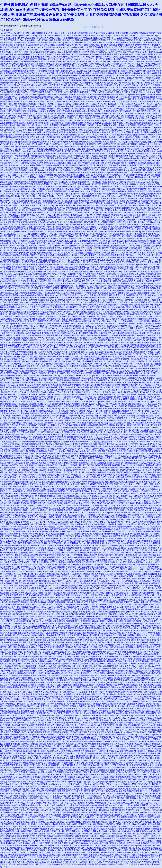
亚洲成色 (107, 432)
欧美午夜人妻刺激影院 (111, 248)
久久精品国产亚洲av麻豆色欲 (135, 732)
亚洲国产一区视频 (107, 165)
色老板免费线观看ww (142, 864)
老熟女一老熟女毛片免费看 (43, 213)
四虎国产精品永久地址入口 (34, 187)
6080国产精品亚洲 (88, 716)
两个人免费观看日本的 (111, 106)
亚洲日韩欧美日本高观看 (29, 555)
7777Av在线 (67, 47)
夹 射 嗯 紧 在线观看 (138, 593)
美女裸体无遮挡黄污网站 (102, 378)
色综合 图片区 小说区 (72, 149)
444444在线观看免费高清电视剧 (98, 177)
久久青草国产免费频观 (39, 720)
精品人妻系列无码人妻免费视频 (36, 265)
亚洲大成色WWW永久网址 (35, 135)
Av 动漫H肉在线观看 (45, 163)
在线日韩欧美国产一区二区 (66, 213)
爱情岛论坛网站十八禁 (63, 673)
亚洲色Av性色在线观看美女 (100, 229)
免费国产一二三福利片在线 (11, 380)
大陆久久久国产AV (80, 512)
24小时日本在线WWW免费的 (140, 64)
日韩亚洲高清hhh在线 (141, 144)
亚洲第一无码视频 (63, 815)
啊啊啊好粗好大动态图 (50, 376)
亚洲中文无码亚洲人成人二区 (112, 241)
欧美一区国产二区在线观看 (65, 373)
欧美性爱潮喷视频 (72, 291)
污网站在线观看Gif (153, 371)
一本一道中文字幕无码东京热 (110, 453)
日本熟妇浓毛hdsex (117, 666)
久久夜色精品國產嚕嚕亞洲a (86, 180)
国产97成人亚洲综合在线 (51, 347)
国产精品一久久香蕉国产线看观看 (39, 316)
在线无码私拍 (107, 848)
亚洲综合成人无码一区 (126, 383)
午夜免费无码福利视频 (52, 791)
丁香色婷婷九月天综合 (139, 855)
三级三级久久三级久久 (135, 104)
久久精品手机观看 (135, 794)
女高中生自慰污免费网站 (107, 831)
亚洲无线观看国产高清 (53, 529)
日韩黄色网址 (41, 522)
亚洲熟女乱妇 (97, 191)
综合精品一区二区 (46, 607)
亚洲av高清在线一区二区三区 (89, 184)
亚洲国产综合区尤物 (90, 690)
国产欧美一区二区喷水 (71, 817)
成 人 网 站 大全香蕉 (153, 765)
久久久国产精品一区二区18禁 (103, 505)
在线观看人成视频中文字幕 (11, 678)
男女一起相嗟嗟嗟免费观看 (79, 505)
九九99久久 (49, 723)
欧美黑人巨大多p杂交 (116, 198)
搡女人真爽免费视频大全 (85, 569)
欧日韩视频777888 (39, 659)
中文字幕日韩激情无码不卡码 (113, 97)
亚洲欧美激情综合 (148, 449)
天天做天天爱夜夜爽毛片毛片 (118, 855)
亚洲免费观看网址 (30, 666)
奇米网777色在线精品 (109, 664)
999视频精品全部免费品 (34, 794)
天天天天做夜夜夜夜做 (65, 812)
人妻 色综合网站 (81, 756)
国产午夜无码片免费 (91, 161)
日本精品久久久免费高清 (82, 751)
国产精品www (27, 734)
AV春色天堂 (141, 383)
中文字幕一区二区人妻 (119, 380)
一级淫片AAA (8, 562)
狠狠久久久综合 (143, 621)
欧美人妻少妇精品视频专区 (80, 413)
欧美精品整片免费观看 (43, 683)
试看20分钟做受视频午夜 (29, 855)
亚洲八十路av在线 (28, 288)
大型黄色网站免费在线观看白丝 (58, 711)
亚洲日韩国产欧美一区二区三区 (36, 701)
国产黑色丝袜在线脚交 (144, 139)
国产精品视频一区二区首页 (100, 477)
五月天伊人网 (16, 857)
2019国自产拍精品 (29, 456)
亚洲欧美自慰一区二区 (152, 378)
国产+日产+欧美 (127, 864)
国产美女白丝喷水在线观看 (70, 326)
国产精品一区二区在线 (81, 737)
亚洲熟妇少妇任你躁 (87, 612)
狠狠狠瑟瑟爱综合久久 (28, 409)
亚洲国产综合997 (42, 397)
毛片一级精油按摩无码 (148, 685)
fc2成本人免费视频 (117, 427)
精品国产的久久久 (145, 763)
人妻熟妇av (152, 732)
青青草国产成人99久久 (128, 675)
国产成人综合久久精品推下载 (109, 435)
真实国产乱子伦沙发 (70, 791)
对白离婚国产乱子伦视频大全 (62, 675)
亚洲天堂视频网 (107, 224)
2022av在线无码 (125, 543)
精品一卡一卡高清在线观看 (112, 276)
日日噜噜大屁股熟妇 (116, 231)
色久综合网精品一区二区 (30, 354)
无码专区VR (24, 368)
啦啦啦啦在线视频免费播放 (44, 734)
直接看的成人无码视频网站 (97, 137)
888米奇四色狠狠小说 (48, 536)
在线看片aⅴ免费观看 (118, 770)
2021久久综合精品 (48, 812)
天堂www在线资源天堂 (54, 796)
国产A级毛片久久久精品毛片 (125, 331)
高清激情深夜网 (148, 231)
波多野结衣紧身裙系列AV (137, 158)
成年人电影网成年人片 (80, 477)
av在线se (97, 801)
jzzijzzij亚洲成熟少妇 (76, 576)
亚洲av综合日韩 (102, 172)
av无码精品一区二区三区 (78, 465)
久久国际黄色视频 (103, 626)
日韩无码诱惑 (91, 196)
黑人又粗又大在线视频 (57, 593)
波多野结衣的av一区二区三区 (90, 392)
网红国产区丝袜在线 (93, 279)
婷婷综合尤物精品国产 (13, 187)
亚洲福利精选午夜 (75, 274)
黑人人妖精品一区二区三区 (28, 92)
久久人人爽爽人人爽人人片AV (131, 85)
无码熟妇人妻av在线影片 (68, 187)
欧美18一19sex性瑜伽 (100, 810)
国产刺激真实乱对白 (12, 569)
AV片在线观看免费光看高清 (67, 586)
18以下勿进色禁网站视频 (23, 250)
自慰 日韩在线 (140, 614)
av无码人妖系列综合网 (148, 118)
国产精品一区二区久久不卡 (95, 321)
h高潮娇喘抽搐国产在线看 (112, 69)
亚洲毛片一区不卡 (17, 784)
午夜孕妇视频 (43, 576)
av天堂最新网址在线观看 (68, 76)
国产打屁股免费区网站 (138, 239)
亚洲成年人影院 (6, 864)
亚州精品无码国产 (77, 279)
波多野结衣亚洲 (77, 371)
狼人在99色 (141, 397)
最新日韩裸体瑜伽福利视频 (89, 425)
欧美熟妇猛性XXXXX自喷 (98, 359)
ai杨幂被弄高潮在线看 (54, 189)
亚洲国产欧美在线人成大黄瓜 (114, 416)
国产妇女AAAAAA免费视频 (19, 158)
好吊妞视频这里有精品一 (20, 326)
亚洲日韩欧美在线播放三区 (22, 503)
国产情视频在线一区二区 (68, 361)
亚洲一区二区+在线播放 (147, 555)
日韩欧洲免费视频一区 (34, 779)
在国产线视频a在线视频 (81, 109)
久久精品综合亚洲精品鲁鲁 (19, 675)
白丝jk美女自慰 (10, 213)
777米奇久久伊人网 (137, 739)
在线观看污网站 (9, 661)
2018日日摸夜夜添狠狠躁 (93, 543)
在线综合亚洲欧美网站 (144, 229)
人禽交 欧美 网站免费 (140, 642)
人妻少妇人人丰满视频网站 (122, 210)
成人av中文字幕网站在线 (54, 798)
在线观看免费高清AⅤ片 (131, 385)
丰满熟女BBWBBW (54, 47)
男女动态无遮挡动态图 (130, 373)
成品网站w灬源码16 (72, 151)
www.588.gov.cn (88, 326)
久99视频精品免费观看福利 (98, 753)
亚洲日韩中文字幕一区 (122, 430)
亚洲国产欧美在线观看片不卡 (72, 727)
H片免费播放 (138, 257)
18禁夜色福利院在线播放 (136, 376)
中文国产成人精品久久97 (25, 843)
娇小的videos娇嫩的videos (45, 420)
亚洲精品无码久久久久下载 (46, 588)
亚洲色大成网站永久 (141, 413)
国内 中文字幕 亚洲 (61, 742)
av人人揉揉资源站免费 (107, 125)
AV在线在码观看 (30, 732)
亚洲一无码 (135, 286)
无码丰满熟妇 (151, 720)
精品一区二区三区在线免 (36, 461)
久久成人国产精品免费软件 (118, 786)
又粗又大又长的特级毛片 (68, 638)
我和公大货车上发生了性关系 (136, 560)
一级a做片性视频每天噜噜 (136, 461)
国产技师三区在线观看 (64, 420)
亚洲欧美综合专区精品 (79, 366)
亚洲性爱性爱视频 (133, 727)
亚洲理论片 (145, 664)
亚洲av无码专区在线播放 (72, 652)
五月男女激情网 (85, 76)
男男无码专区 (26, 338)
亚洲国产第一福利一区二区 (145, 411)
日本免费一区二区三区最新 (48, 623)
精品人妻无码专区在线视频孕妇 (35, 43)
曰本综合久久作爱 (81, 87)
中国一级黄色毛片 (10, 692)
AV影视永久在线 (41, 149)
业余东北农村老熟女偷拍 (32, 57)
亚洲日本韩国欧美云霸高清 (139, 432)
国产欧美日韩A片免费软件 (125, 524)
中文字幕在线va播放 (53, 52)
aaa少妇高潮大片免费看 (146, 269)
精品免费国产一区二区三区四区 (65, 581)
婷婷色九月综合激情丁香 (104, 132)
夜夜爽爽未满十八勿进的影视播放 (56, 760)
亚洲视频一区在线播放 (142, 425)
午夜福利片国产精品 (8, 477)
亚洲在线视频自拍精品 (143, 293)
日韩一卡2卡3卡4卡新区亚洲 (70, 305)
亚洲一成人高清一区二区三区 (57, 706)
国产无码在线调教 (146, 250)
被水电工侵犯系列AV (144, 827)
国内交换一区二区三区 (62, 354)
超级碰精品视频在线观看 (25, 673)
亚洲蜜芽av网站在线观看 (70, 288)
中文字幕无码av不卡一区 (138, 633)
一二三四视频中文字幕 (87, 581)
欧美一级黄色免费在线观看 (43, 210)
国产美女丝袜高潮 (60, 130)
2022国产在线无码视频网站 (122, 47)
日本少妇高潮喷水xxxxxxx (43, 177)
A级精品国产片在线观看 (70, 671)
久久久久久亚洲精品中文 (65, 399)
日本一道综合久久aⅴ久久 (70, 623)
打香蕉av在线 (110, 701)
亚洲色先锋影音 (63, 158)
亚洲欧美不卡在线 (101, 236)
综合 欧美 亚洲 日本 (125, 501)
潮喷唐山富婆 (32, 120)
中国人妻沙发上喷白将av (151, 50)
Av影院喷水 (52, 425)
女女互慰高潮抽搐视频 (26, 477)
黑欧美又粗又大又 (129, 489)
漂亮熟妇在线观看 (50, 638)
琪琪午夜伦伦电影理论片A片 (110, 305)
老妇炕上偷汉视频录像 (136, 465)
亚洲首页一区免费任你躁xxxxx (121, 293)
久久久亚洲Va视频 (15, 685)
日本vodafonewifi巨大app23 (20, 154)
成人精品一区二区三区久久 (70, 515)
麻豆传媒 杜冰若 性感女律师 (64, 137)
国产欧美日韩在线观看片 (81, 461)
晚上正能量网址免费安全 (150, 487)
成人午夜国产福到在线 (127, 564)
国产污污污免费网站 (27, 583)
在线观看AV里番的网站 (55, 291)
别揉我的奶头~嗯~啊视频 (53, 307)
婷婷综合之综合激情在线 (16, 498)
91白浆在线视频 (68, 328)
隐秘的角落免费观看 (49, 716)
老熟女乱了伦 (86, 409)
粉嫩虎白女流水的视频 (28, 845)
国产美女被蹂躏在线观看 (120, 286)
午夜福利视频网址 (29, 576)
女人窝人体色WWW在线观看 (108, 250)
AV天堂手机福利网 (71, 92)
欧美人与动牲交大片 (18, 90)
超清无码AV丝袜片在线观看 (11, 87)
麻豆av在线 (91, 550)
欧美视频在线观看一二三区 (74, 529)
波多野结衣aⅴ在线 (32, 95)
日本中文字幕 (72, 255)
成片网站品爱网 (79, 40)
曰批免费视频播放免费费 (53, 664)
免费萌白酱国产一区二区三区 (16, 404)
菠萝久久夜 (111, 40)
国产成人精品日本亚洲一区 (105, 640)
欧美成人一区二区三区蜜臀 (43, 680)
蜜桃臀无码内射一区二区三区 (134, 262)
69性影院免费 (45, 789)
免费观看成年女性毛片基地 (29, 805)
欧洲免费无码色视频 (104, 246)
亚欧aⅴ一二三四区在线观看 (131, 548)
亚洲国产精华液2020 (16, 534)
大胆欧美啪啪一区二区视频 (104, 319)
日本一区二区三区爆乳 (71, 534)
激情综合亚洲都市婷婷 (115, 73)
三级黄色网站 (140, 109)
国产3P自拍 (137, 668)
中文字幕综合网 (18, 850)
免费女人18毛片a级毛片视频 (23, 572)
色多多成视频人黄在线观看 (59, 324)
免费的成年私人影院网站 (74, 798)
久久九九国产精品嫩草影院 (67, 175)
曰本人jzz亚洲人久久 (142, 510)
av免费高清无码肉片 (70, 463)
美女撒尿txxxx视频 (12, 274)
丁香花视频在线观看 (72, 165)
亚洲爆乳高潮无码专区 (108, 402)
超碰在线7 (93, 125)
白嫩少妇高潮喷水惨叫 (98, 444)
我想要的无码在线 (106, 180)
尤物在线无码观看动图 (46, 229)
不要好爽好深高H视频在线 (75, 203)
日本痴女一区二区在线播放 (110, 364)
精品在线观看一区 (135, 810)
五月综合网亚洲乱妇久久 (38, 834)
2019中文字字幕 (55, 817)
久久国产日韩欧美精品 (112, 191)
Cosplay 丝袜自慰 (60, 649)
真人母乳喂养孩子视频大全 (51, 538)
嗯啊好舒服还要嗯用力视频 (125, 555)
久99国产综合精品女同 (111, 373)
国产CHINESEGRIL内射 (126, 442)
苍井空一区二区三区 (28, 35)
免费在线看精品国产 (104, 144)
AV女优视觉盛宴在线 (27, 180)
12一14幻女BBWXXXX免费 (34, 47)
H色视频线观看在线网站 (112, 517)
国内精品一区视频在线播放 (133, 206)
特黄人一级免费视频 (123, 132)
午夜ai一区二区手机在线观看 (135, 834)
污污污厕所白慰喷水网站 (101, 239)
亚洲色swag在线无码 (109, 838)
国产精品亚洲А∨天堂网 (75, 517)
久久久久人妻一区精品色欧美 (67, 338)
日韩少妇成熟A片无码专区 (118, 593)
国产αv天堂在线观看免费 (79, 142)
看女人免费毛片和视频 (96, 394)
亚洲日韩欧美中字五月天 (133, 791)
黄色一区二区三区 (39, 432)
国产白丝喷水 (17, 168)
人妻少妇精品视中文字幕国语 (73, 470)
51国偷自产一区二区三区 (110, 316)
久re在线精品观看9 (143, 368)
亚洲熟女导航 (12, 104)
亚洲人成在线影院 (123, 333)
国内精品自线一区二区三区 (80, 378)
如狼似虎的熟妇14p (63, 45)
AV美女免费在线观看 (98, 586)
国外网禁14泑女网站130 (121, 477)
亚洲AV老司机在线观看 (76, 156)
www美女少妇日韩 (57, 860)
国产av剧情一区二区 (129, 522)
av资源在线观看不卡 (38, 368)
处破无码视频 (120, 649)
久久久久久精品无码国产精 (133, 742)
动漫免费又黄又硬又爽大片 (28, 605)
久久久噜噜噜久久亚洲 (54, 579)
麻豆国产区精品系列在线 (79, 283)
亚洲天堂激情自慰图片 (68, 184)
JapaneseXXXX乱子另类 (57, 295)
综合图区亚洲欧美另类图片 (133, 435)
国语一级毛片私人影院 (9, 855)
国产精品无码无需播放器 (54, 151)
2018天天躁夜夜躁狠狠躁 (65, 180)
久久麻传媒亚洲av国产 (106, 328)
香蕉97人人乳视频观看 (21, 324)
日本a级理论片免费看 (13, 321)
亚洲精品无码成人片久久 (113, 392)
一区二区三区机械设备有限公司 (21, 420)
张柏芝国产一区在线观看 (44, 99)
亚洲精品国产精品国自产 (128, 194)
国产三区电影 (81, 342)
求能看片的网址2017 (137, 437)
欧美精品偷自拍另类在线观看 (69, 331)
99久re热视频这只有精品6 (95, 265)
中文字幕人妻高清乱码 (72, 281)
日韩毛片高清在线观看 (146, 446)
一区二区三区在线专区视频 (63, 756)
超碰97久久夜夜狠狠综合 (16, 810)
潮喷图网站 (79, 427)
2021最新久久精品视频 (135, 78)
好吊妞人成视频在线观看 (92, 484)
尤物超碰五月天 (16, 491)
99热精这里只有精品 (36, 796)
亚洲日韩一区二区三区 (148, 860)
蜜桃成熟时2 (118, 763)
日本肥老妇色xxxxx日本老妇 (16, 574)
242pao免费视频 (50, 269)
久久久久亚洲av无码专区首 (127, 701)
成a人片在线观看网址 (33, 760)
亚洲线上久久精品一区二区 (50, 392)
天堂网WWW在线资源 (27, 520)
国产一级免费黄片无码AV (27, 33)
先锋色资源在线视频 (114, 265)
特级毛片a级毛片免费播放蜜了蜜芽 (104, 111)
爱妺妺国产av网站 (126, 850)
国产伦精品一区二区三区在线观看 (106, 694)
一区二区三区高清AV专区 (13, 364)
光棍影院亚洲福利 (150, 574)
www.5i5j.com (143, 220)
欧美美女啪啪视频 (61, 378)
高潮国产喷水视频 (147, 409)
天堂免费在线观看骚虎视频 (89, 241)
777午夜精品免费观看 (107, 602)
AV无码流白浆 (112, 699)
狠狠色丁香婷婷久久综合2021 (92, 312)
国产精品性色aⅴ (61, 723)
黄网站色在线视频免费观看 (11, 664)
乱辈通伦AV (80, 699)
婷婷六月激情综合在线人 (82, 411)
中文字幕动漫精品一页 (99, 673)
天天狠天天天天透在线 (73, 850)
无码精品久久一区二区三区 (76, 753)
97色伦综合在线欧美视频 (34, 302)
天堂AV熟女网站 (69, 640)
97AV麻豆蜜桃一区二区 (55, 246)
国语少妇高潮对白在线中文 (144, 716)
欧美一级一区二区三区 (15, 224)
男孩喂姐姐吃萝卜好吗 (98, 796)
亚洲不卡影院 (126, 541)
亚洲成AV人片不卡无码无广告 (47, 768)
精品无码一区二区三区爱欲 (17, 468)
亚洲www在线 (47, 354)
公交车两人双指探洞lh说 (54, 763)
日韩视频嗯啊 (116, 626)
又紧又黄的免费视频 (144, 281)
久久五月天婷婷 (108, 649)
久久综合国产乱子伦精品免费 (18, 711)
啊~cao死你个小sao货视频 (111, 718)
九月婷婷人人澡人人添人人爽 (102, 449)
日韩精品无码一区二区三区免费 (130, 456)
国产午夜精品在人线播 (76, 649)
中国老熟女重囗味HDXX (110, 281)
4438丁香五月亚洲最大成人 (73, 657)
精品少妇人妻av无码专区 (60, 260)
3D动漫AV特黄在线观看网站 (16, 517)
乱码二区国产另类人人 (141, 708)
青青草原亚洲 (15, 586)
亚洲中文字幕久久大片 (148, 612)
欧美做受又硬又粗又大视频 (25, 45)
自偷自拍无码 (107, 763)
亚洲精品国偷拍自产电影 (94, 314)
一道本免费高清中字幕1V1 (134, 69)
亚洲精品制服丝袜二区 (48, 855)
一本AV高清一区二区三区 (74, 189)
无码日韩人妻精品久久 (48, 38)
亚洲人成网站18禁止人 (112, 71)
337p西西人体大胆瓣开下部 (138, 815)
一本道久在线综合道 (23, 727)
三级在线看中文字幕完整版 (78, 593)
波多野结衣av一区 (142, 690)
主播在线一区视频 (41, 201)
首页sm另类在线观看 (123, 708)
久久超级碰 (138, 527)
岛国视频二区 (27, 746)
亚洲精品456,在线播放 (36, 359)
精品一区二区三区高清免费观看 (31, 52)
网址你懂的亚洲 (138, 605)
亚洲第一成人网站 (19, 739)
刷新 (85, 27)
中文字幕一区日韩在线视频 (53, 116)
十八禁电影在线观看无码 (121, 458)
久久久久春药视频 (62, 83)
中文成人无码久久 (151, 38)
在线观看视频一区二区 (45, 373)
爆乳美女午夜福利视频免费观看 (39, 649)
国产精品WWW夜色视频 (80, 158)
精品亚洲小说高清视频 (65, 829)
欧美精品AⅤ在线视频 (49, 76)
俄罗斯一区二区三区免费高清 (143, 751)
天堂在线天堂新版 (54, 640)
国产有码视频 (58, 364)
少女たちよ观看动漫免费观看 (20, 742)
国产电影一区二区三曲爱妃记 (91, 645)
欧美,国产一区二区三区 (91, 281)
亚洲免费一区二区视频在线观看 (114, 777)
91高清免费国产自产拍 (26, 836)
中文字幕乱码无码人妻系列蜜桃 (45, 718)
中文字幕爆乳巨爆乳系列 (29, 406)
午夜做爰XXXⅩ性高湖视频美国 (141, 168)
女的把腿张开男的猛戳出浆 (69, 146)
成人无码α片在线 (13, 243)
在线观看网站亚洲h (65, 215)
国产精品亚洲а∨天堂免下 (79, 808)
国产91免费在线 (44, 732)
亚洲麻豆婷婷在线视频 (139, 154)
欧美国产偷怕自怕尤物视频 (79, 106)
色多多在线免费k (9, 819)
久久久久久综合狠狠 (32, 364)
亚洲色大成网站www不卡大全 (80, 834)
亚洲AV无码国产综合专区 (122, 527)
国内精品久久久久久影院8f (127, 595)
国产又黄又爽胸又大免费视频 (47, 612)
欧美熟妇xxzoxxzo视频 (116, 444)
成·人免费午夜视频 (34, 690)
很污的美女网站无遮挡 (111, 541)
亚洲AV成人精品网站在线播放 (136, 241)
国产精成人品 (86, 534)
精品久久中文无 (19, 789)
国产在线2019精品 (56, 43)
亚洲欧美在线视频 (19, 203)
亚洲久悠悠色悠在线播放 (13, 439)
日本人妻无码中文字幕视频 (11, 43)
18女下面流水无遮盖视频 (124, 274)
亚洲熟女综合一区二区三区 (36, 546)
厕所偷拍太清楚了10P (90, 208)
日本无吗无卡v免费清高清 (144, 328)
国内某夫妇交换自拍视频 (52, 80)
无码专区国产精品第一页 (43, 479)
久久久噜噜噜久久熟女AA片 (108, 468)
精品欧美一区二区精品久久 (132, 364)
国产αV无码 (26, 139)
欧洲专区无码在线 (27, 64)
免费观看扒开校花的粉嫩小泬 (81, 706)
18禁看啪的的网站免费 (80, 746)
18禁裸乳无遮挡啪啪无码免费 (97, 666)
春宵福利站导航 (83, 210)
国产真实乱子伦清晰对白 (149, 120)
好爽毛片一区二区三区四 (80, 725)
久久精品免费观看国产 (139, 805)
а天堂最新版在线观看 (131, 305)
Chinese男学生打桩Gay (140, 758)
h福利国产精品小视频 (112, 288)
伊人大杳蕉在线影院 (35, 437)
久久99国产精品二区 (117, 491)
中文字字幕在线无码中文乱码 (69, 560)
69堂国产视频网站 (22, 255)
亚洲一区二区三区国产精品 (30, 557)
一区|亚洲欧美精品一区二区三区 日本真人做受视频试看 (111, 87)
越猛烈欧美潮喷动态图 (129, 215)
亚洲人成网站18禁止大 (42, 581)
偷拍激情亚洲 (75, 340)
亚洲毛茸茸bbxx (12, 668)
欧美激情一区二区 (29, 586)
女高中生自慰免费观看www (57, 239)
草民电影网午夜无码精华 (84, 234)
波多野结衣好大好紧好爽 (35, 850)
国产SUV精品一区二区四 (67, 845)
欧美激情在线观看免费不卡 (28, 38)
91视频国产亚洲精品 (118, 753)
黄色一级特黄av (87, 779)
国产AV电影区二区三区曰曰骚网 (52, 508)
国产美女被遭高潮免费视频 (92, 288)
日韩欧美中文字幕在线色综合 (48, 819)
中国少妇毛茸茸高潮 (35, 631)
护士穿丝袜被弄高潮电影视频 (91, 361)
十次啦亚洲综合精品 (82, 605)
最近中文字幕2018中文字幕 (86, 680)
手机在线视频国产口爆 (81, 231)
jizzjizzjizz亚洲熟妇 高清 (17, 220)
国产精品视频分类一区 (44, 685)
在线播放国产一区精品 (72, 168)
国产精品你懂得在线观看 (83, 430)
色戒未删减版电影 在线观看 (41, 156)
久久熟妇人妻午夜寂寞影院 (17, 772)
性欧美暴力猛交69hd (125, 255)
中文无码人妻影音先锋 (85, 257)
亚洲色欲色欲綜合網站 (63, 843)
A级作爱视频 (93, 588)
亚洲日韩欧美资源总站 (12, 763)
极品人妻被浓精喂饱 (57, 503)
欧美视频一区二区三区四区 (26, 623)
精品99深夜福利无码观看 (65, 442)
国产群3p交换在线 (149, 482)
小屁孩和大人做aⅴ (25, 118)
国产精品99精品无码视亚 (22, 831)
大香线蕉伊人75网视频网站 (126, 220)
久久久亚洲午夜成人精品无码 (127, 149)
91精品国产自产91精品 (80, 229)
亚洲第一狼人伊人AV (149, 295)
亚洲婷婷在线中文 (132, 97)
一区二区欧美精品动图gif (147, 524)
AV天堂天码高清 (82, 78)
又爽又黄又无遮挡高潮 (73, 161)
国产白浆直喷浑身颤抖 (24, 137)
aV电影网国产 (93, 553)
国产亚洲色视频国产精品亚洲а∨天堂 (88, 387)
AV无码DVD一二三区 (121, 805)
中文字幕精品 (87, 376)
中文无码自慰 (123, 789)
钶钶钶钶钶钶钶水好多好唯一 (90, 163)
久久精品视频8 (150, 335)
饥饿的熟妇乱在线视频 (143, 40)
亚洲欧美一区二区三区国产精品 (36, 553)
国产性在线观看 (40, 250)
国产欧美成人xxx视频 (114, 475)
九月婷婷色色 (10, 291)
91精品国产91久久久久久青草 (104, 135)
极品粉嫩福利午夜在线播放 (64, 567)
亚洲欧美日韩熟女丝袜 (65, 572)
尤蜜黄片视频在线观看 (98, 260)
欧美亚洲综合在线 (22, 78)
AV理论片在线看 (94, 295)
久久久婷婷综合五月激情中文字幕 (29, 307)
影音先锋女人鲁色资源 (17, 236)
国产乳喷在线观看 (89, 739)
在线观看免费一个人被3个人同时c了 (37, 144)
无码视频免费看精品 (39, 324)
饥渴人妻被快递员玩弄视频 (73, 520)
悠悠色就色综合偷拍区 (129, 92)
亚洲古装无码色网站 (69, 132)
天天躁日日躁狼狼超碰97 (124, 350)
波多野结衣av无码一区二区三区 (144, 404)
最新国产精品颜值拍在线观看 (128, 472)
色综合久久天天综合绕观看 (21, 616)
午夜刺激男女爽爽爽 (42, 279)
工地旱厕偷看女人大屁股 (128, 631)
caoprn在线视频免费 (67, 768)
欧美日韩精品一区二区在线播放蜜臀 (115, 102)
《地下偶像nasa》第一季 (96, 699)
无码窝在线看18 (59, 267)
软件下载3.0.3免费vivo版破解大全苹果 (60, 857)
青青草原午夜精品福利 (9, 638)
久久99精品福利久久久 (52, 272)
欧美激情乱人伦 (86, 198)
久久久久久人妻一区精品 (115, 78)
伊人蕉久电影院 (35, 116)
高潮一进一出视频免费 (69, 612)
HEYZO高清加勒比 (143, 503)
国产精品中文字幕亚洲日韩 (142, 54)
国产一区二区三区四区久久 (21, 106)
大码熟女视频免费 (128, 281)
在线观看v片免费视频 (54, 342)
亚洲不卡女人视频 (35, 220)
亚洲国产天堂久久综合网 (97, 697)
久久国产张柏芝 (108, 90)
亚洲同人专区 (16, 576)
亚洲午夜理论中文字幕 (95, 215)
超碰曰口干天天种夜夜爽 (102, 496)
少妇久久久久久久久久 (21, 853)
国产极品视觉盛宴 (63, 229)
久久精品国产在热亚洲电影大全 (66, 479)
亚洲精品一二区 (93, 224)
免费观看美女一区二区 (43, 699)
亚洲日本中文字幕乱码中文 (106, 309)
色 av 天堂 (20, 291)
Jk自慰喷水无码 (91, 798)
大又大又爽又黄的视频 (139, 586)
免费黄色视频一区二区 (9, 52)
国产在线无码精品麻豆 (110, 425)
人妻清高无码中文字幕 (51, 487)
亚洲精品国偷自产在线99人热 (103, 768)
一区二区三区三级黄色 (82, 472)
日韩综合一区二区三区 (85, 399)
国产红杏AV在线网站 (114, 692)
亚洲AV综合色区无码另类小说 (87, 118)
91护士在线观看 (93, 583)
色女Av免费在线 (32, 789)
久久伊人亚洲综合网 (99, 231)
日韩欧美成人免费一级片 (48, 33)
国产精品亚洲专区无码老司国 (26, 184)
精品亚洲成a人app (85, 801)
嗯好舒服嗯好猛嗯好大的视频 (104, 472)
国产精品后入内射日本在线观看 (43, 111)
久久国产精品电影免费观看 (139, 598)
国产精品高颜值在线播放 (96, 40)
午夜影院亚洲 (84, 791)
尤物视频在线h (46, 626)
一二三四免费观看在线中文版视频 (87, 350)
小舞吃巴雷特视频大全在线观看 (67, 489)
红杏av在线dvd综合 (48, 815)
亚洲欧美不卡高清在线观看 (146, 713)
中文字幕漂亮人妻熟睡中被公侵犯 (136, 829)
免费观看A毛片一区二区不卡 (30, 638)
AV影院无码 (41, 435)
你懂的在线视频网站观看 (146, 246)
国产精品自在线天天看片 (93, 272)
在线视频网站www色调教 (66, 61)
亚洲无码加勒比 (71, 241)
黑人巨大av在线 (66, 430)
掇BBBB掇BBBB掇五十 (135, 808)
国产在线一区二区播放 (141, 132)
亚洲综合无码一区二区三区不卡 (49, 543)
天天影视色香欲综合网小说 (107, 267)
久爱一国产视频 (27, 279)
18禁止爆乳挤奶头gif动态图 (124, 827)
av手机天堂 (51, 380)
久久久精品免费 (124, 54)
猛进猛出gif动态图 (7, 307)
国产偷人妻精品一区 (65, 427)
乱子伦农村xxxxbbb (10, 399)
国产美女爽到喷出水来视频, (19, 286)
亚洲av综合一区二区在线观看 (49, 470)
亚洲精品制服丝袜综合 (122, 144)
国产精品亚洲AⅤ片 (16, 342)
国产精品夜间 (87, 168)
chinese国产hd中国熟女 (114, 574)
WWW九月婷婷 (28, 149)
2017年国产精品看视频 (116, 567)
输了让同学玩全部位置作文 (69, 716)
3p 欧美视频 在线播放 (26, 527)
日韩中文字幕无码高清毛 (46, 770)
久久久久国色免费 (76, 482)
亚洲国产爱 (9, 435)
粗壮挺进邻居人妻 (120, 378)
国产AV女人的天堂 (10, 756)
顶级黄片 (117, 397)
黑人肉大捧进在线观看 (147, 522)
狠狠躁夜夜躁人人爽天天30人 (27, 484)
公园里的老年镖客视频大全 (36, 730)
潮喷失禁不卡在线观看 (115, 38)
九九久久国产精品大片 (122, 83)
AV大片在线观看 (139, 720)
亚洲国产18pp (98, 834)
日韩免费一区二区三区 (64, 472)
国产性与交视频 (154, 824)
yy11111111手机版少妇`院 (144, 501)
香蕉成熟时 (152, 834)
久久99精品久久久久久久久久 (93, 623)
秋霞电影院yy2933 (72, 423)
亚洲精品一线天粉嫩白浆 (116, 661)
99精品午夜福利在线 (91, 206)
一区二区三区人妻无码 (63, 614)
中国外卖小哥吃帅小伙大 (64, 402)
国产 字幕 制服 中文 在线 (39, 482)
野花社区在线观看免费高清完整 (126, 857)
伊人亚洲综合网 (9, 416)
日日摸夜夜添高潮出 (59, 602)
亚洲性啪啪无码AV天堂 (64, 102)
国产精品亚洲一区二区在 (74, 666)
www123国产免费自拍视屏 (29, 812)
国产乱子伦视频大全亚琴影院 (121, 113)
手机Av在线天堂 (67, 449)
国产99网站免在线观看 (45, 411)
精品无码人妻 (135, 482)
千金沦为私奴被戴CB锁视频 (37, 531)
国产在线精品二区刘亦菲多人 (131, 111)
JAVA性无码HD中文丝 (93, 794)
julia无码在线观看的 (83, 139)
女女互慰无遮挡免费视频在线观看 (108, 779)
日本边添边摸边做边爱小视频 (21, 201)
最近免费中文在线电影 (77, 316)
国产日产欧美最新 (88, 515)
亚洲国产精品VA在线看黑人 (11, 265)
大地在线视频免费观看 (133, 276)
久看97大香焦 (50, 801)
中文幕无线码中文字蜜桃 (82, 708)
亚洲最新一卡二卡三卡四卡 (136, 567)
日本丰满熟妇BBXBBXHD (49, 430)
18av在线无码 (101, 61)
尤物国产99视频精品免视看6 (103, 772)
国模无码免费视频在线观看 (58, 345)
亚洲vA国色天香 (130, 845)
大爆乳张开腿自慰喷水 (130, 550)
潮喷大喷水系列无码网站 (151, 602)
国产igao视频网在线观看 (12, 848)
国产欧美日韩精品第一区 (23, 683)
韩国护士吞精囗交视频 (98, 465)
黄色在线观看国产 (89, 35)
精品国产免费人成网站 (66, 862)
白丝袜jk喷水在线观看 (44, 569)
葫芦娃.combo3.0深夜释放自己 (58, 461)
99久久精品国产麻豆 (14, 560)
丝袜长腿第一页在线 (47, 276)
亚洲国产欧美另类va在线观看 (49, 439)
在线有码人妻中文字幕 (128, 616)
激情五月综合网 (149, 505)
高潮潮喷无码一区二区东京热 (94, 170)
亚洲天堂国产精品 (89, 435)
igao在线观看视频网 (113, 683)
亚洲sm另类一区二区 (31, 678)
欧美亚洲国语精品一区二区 (21, 645)
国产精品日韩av (131, 512)
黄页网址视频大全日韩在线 (52, 161)
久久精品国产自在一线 (130, 487)
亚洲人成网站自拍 (132, 394)
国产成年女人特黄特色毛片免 (149, 838)
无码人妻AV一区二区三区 (46, 215)
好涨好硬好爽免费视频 (143, 387)
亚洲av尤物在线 (127, 694)
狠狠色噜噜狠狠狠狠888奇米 (76, 380)
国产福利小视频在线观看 (71, 541)
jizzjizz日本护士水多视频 (55, 227)
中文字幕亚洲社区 (130, 265)
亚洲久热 (64, 283)
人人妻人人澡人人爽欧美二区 (117, 437)
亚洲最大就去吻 (9, 260)
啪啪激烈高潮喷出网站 (108, 118)
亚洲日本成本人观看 (117, 298)
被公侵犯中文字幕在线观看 (24, 548)
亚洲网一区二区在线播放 (110, 487)
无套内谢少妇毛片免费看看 (93, 451)
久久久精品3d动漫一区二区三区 (19, 659)
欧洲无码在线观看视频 (145, 267)
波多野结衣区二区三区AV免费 (105, 123)
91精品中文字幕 (85, 770)
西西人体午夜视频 (138, 184)
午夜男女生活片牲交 (142, 52)
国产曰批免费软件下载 (67, 855)
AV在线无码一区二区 (145, 600)
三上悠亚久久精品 (48, 805)
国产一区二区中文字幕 (100, 720)
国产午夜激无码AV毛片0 (117, 243)
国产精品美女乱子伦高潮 (10, 151)
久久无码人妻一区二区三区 (57, 182)
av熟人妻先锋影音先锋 (112, 347)
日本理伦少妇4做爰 (120, 494)
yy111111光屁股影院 (71, 90)
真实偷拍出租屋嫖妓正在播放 (31, 647)
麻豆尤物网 (127, 439)
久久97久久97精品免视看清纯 (61, 498)
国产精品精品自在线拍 (132, 692)
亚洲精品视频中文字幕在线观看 (128, 449)
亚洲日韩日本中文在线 (114, 623)
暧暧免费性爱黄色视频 (146, 564)
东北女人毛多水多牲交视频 (45, 862)
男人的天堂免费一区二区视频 (67, 645)
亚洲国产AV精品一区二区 (112, 371)
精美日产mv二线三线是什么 (142, 841)
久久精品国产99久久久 (90, 146)
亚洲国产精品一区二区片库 (74, 713)
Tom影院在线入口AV (18, 631)
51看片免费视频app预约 (124, 756)
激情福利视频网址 (62, 555)
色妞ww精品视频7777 (107, 456)
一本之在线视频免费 (21, 156)
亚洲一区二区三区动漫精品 (139, 326)
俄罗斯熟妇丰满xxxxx (45, 704)
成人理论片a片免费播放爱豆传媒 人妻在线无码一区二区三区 (39, 827)
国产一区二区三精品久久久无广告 (30, 723)
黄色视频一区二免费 (77, 194)
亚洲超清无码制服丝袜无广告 (96, 628)
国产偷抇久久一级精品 (119, 35)
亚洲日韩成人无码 (23, 260)
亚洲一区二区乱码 (148, 775)
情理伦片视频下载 (86, 463)
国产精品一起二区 (10, 626)
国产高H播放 (70, 250)
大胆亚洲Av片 (66, 409)
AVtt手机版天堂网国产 (106, 220)
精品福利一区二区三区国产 (98, 345)
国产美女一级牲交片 (14, 144)
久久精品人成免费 (112, 92)
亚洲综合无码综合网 (23, 598)
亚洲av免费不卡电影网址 (127, 203)
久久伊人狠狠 (98, 104)
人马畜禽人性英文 (123, 640)
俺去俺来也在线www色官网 (108, 64)
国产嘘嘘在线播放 (28, 373)
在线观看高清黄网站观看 (111, 385)
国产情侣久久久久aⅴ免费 (128, 822)
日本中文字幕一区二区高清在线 (49, 520)
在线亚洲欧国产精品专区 (89, 187)
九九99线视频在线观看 (124, 569)
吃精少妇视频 (27, 402)
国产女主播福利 (126, 425)
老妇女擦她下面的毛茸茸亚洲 (147, 61)
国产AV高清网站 (60, 316)
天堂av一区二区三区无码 (21, 97)
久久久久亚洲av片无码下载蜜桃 (51, 666)
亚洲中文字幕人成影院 (49, 678)
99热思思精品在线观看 (75, 508)
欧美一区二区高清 (123, 319)
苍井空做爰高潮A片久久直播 (58, 574)
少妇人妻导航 (46, 364)
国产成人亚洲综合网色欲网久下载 (61, 104)
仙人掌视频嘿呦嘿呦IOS (127, 838)
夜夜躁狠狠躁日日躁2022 (139, 260)
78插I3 (149, 210)
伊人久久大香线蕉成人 (107, 196)
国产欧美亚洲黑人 (67, 118)
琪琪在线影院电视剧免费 (49, 406)
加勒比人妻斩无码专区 (77, 50)
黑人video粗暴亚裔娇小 (34, 534)
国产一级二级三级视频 (52, 243)
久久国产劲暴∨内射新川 (87, 64)
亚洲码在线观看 (148, 819)
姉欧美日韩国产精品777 (73, 57)
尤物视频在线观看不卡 (100, 158)
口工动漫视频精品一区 (51, 283)
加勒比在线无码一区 (83, 104)
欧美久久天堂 (143, 647)
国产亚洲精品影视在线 (149, 706)
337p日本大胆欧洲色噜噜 (61, 751)
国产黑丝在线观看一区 (32, 494)
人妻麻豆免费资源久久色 (73, 357)
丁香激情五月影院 (114, 860)
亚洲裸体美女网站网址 (47, 845)
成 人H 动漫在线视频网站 (112, 279)
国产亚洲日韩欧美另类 (13, 713)
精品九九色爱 (98, 590)
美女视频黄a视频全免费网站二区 (113, 815)
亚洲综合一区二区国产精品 (142, 430)
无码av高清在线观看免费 (54, 404)
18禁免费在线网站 (90, 579)
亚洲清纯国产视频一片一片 (49, 451)
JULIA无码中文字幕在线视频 (16, 796)
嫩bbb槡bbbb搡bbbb (146, 161)
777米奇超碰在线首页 (34, 224)
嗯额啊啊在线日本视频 (54, 550)
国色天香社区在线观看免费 (26, 496)
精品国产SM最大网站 (32, 376)
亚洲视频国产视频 (42, 491)
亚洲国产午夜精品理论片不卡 (76, 796)
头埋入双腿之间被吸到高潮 (53, 444)
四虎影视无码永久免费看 (139, 588)
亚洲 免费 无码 (118, 409)
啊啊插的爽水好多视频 (12, 229)
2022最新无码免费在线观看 (16, 472)
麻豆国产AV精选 (81, 812)
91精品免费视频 (35, 165)
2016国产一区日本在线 (66, 647)
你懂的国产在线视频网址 (81, 590)
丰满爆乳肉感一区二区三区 (95, 727)
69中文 (25, 628)
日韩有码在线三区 (15, 444)
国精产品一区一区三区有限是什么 (85, 789)
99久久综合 (31, 739)
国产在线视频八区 (100, 168)
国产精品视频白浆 (148, 97)
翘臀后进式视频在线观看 (107, 255)
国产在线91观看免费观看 (85, 626)
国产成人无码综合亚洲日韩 (48, 456)
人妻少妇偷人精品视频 (39, 737)
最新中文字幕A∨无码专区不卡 (50, 654)
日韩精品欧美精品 (105, 494)
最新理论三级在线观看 (115, 727)
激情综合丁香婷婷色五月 (100, 458)
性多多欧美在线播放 (113, 312)
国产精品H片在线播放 (131, 626)
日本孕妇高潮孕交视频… (79, 749)
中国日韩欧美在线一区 (13, 194)
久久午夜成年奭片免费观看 (144, 694)
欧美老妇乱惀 (35, 253)
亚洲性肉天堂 (41, 231)
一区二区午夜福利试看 (61, 746)
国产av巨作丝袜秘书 (64, 71)
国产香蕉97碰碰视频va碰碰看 (70, 836)
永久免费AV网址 (48, 399)
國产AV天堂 (118, 496)
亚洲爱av (51, 442)
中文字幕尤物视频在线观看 (145, 697)
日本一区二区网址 (127, 61)
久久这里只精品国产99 (46, 562)
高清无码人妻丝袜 (129, 397)
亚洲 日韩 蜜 (91, 220)
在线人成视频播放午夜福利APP (145, 439)
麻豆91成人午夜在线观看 (16, 642)
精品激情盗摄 (107, 619)
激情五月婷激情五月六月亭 (63, 524)
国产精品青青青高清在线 (138, 590)
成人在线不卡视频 (133, 137)
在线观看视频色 (101, 340)
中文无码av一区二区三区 (100, 210)
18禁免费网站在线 (138, 307)
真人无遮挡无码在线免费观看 (48, 288)
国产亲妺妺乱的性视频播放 (34, 579)
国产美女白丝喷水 (93, 649)
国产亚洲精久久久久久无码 (100, 128)
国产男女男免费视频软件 (14, 300)
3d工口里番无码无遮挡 (121, 76)
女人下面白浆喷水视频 (21, 567)
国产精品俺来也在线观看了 (33, 671)
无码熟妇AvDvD (146, 652)
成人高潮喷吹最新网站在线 (64, 78)
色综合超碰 (56, 453)
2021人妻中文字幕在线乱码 (53, 864)
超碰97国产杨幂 (139, 515)
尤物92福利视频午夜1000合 (11, 489)
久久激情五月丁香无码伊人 (121, 342)
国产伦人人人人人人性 (142, 543)
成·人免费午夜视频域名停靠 (113, 163)
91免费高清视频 (152, 236)
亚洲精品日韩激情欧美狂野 (31, 744)
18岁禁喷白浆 (54, 265)
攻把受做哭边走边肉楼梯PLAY (116, 99)
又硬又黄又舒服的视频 (26, 543)
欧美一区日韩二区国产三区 (146, 638)
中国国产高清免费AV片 (121, 737)
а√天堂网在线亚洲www (23, 239)
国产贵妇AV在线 (122, 43)
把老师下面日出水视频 (37, 574)
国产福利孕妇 (46, 194)
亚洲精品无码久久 (10, 76)
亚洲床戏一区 (141, 768)
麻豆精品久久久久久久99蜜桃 (120, 340)
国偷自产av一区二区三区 (86, 442)
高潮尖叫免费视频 (109, 80)
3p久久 (117, 862)
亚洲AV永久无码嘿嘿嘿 (48, 120)
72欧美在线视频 (96, 746)
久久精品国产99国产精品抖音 (112, 338)
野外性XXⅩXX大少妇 (98, 593)
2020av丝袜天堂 (33, 309)
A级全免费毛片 (52, 187)
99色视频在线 (123, 201)
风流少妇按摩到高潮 (119, 598)
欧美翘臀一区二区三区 (27, 704)
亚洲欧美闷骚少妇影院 (26, 822)
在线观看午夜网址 (47, 829)
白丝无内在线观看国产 (108, 668)
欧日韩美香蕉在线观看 (78, 553)
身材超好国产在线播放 (67, 633)
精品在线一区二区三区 (52, 220)
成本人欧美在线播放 (28, 40)
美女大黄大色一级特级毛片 (147, 57)
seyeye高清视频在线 (50, 633)
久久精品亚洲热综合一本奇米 (84, 491)
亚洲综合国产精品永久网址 (30, 161)
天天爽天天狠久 (50, 647)
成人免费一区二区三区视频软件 (96, 427)
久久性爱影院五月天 (83, 496)
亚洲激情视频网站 (108, 149)
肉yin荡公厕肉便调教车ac (45, 458)
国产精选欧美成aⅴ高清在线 (120, 720)
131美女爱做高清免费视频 (114, 45)
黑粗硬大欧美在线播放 (60, 154)
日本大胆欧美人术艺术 (141, 175)
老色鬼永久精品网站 (52, 541)
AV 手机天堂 (143, 357)
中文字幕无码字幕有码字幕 (144, 90)
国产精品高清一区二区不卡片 (23, 305)
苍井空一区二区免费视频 (35, 189)
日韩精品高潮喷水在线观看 (32, 272)
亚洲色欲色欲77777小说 (77, 295)
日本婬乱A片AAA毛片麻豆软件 (112, 553)
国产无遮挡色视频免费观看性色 (105, 534)
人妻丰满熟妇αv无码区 (105, 515)
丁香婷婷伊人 (119, 59)
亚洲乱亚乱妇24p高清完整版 (75, 550)
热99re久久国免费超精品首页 (74, 385)
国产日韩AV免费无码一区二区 (118, 557)
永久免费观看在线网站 (146, 843)
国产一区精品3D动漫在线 (103, 213)
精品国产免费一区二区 (118, 236)
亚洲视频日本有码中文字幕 (134, 392)
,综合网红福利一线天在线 (104, 524)
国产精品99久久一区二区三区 (89, 845)
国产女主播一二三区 (97, 59)
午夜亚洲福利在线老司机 (60, 333)
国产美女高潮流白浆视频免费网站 (37, 725)
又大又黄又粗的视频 (86, 309)
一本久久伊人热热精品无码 (41, 567)
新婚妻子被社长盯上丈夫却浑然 (68, 739)
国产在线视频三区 (114, 390)
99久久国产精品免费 (136, 765)
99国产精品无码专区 (25, 505)
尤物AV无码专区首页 (106, 734)
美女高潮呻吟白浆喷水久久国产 (15, 80)
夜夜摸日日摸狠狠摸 (20, 602)
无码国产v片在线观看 (82, 510)
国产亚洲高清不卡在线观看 (74, 765)
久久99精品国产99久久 (56, 368)
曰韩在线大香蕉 (103, 35)
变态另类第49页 (120, 619)
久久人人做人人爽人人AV (150, 149)
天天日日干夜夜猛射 (96, 352)
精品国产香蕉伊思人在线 (100, 302)
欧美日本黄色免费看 (41, 831)
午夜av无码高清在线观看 (23, 170)
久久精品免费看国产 (81, 673)
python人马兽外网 (66, 87)
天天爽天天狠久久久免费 (124, 744)
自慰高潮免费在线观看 (60, 413)
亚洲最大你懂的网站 (133, 520)
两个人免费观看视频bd (133, 574)
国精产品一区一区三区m (62, 144)
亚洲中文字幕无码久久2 (40, 675)
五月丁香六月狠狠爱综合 (133, 659)
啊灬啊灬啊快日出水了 (118, 633)
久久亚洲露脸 (29, 491)
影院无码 (144, 191)
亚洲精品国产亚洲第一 (108, 564)
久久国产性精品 (96, 142)
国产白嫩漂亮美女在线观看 (21, 593)
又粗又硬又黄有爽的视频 (124, 680)
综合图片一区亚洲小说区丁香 (59, 231)
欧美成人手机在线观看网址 (132, 248)
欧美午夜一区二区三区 (9, 50)
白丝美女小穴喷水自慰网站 (93, 595)
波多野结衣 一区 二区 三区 (94, 437)
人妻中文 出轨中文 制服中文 (33, 857)
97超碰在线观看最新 (52, 779)
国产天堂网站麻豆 (122, 283)
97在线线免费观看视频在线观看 (100, 744)
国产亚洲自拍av (56, 248)
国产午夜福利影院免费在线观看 (126, 146)
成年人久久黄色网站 (108, 789)
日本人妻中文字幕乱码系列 (107, 227)
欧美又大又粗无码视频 (37, 517)
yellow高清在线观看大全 (55, 314)
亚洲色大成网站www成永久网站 (86, 843)
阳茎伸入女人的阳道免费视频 (49, 35)
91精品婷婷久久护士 (64, 805)
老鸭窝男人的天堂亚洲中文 (124, 368)
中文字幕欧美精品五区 (118, 765)
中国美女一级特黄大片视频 (70, 33)
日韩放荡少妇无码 (24, 432)
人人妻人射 (22, 392)
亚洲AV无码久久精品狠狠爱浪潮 (42, 175)
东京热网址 (78, 206)
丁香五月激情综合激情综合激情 (23, 765)
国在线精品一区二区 (64, 350)
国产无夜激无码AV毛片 (138, 812)
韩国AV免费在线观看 (145, 123)
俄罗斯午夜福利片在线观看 (28, 387)
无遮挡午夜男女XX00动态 (33, 801)
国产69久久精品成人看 (145, 536)
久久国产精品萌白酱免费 (48, 838)
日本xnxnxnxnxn (148, 95)
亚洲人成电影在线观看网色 (123, 411)
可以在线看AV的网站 (78, 359)
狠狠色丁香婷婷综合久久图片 (112, 560)
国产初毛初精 (84, 439)
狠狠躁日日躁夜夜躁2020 (10, 373)
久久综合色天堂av (111, 543)
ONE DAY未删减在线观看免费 (60, 512)
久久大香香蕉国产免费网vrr (41, 78)
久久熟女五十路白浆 (116, 137)
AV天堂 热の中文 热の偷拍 (17, 165)
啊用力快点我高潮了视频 (72, 272)
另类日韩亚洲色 (25, 680)
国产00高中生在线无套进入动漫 (66, 262)
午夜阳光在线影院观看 (39, 635)
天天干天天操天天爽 (96, 732)
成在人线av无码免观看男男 (80, 154)
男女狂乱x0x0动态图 (56, 753)
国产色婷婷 (116, 654)
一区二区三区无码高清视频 (74, 803)
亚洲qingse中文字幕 (147, 444)
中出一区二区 (63, 120)
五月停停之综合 (146, 718)
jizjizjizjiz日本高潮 (73, 267)
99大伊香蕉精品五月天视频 (15, 281)
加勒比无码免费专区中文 (24, 257)
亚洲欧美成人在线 (56, 149)
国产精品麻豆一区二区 (129, 612)
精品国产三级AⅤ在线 (58, 312)
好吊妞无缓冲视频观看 (34, 241)
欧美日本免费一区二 (120, 432)
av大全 (23, 151)
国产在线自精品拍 (7, 137)
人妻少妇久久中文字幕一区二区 (75, 538)
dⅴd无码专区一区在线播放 (60, 477)
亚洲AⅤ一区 (5, 175)
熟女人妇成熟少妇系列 (115, 520)
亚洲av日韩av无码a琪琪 (119, 657)
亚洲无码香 (44, 309)
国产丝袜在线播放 (110, 609)
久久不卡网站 (43, 333)
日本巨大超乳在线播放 (143, 180)
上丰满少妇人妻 (25, 413)
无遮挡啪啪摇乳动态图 (47, 560)
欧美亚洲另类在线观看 (117, 704)
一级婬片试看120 (134, 50)
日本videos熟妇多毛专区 (25, 61)
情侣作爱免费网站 (90, 850)
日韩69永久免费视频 (112, 522)
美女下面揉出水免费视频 (96, 418)
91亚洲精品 (105, 583)
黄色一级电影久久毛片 (106, 739)
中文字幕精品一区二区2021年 (41, 378)
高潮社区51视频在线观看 (106, 572)
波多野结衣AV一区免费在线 (118, 253)
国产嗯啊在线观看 (107, 508)
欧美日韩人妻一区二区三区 (138, 782)
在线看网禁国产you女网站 (52, 385)
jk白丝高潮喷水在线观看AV (71, 170)
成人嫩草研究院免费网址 (42, 106)
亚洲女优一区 (109, 361)
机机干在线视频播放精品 (87, 298)
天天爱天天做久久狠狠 (79, 742)
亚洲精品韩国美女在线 (97, 366)
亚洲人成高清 (84, 586)
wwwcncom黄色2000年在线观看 (102, 283)
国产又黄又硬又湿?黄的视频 (102, 685)
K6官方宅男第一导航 (45, 40)
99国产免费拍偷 (113, 61)
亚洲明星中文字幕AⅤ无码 (34, 342)
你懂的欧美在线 (25, 293)
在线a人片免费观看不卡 (100, 66)
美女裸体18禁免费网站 (97, 860)
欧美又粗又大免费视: (146, 649)
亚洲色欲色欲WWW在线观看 (101, 503)
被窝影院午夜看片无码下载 (18, 378)
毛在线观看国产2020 (123, 515)
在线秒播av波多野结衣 (55, 661)
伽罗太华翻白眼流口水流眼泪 (87, 201)
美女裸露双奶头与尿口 (17, 309)
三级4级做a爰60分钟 (93, 763)
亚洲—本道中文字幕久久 (72, 784)
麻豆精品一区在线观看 (87, 269)
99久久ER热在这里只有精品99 (142, 253)
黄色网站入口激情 (24, 59)
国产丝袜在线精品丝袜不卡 (150, 135)
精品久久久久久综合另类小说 (137, 151)
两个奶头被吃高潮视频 (139, 196)
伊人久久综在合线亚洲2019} (122, 177)
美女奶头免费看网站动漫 (85, 822)
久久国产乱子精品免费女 (88, 453)
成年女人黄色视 (100, 198)
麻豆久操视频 (12, 652)
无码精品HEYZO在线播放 (134, 423)
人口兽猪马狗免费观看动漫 (87, 857)
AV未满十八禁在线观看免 (33, 664)
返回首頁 (96, 27)
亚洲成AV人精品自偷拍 (24, 768)
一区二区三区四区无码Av (86, 494)
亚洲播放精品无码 (68, 692)
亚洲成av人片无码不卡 (26, 819)
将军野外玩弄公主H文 (74, 246)
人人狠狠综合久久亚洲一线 (92, 536)
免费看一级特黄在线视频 (107, 269)
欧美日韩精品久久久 (34, 463)
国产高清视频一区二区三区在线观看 (82, 468)
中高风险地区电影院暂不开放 (89, 69)
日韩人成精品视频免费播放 (99, 723)
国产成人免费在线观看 (40, 260)
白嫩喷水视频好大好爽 (75, 314)
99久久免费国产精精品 (58, 834)
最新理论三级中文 (118, 376)
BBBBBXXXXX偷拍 (153, 172)
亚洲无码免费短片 (38, 326)
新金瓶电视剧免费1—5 (117, 465)
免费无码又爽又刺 (89, 267)
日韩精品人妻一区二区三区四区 (48, 548)
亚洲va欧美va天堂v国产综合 (14, 191)
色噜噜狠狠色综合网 (69, 309)
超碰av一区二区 (29, 113)
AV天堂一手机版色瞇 (50, 515)
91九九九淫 (105, 342)
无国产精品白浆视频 (126, 635)
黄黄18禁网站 (128, 321)
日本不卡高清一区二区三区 (71, 819)
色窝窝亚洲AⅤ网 (100, 243)
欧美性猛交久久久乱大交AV (77, 503)
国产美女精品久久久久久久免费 (129, 801)
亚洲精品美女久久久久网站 (145, 177)
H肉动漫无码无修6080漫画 (41, 524)
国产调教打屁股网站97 (127, 269)
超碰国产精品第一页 (118, 300)
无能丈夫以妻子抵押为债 (73, 730)
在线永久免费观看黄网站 (16, 649)
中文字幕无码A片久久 (12, 402)
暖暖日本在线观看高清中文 (15, 529)
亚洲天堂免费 (116, 742)
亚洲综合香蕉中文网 (134, 45)
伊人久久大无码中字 (137, 35)
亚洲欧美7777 (62, 505)
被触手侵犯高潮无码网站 (137, 579)
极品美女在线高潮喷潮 (139, 102)
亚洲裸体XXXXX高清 (122, 642)
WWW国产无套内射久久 (52, 690)
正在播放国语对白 (69, 243)
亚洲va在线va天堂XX (118, 158)
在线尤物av (83, 588)
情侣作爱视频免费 (52, 848)
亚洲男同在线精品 (19, 71)
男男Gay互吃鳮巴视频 (78, 732)
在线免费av (74, 276)
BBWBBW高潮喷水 (17, 817)
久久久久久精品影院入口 (121, 302)
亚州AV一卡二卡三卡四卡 (125, 361)
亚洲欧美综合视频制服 (102, 411)
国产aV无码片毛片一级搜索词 (113, 775)
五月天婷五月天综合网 (124, 505)
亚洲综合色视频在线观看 (141, 76)
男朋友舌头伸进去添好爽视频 (87, 675)
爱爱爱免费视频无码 (12, 746)
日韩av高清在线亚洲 (69, 453)
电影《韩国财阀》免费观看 (128, 831)
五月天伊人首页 (43, 694)
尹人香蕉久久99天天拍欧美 (81, 600)
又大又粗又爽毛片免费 (19, 595)
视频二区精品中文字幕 (92, 80)
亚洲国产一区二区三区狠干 (142, 458)
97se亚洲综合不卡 (146, 779)
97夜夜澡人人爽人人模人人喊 (133, 288)
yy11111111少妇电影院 (150, 520)
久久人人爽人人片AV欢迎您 (136, 666)
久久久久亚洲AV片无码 (24, 427)
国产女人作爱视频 (125, 257)
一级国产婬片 (43, 371)
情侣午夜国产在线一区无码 (31, 243)
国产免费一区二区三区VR (25, 612)
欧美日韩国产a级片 (109, 801)
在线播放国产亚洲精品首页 (96, 217)
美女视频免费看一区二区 (106, 442)
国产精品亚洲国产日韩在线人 (128, 602)
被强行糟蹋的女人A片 (131, 191)
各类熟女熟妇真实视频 (148, 701)
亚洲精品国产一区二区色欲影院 (137, 338)
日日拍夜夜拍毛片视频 (121, 307)
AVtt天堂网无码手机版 (100, 139)
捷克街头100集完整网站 (14, 770)
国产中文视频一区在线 (111, 678)
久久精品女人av (33, 394)
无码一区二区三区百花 (74, 609)
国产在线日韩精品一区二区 (41, 198)
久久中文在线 (118, 116)
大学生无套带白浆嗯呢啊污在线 (49, 765)
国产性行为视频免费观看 (143, 312)
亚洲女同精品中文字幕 (108, 201)
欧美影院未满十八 (106, 638)
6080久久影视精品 (106, 857)
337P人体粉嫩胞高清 (57, 113)
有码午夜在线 (36, 255)
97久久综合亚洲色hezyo (103, 175)
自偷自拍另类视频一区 (38, 295)
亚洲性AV (76, 779)
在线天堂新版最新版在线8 (66, 64)
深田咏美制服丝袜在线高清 (38, 248)
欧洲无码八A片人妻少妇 (71, 35)
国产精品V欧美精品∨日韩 (103, 760)
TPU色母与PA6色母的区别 (75, 782)
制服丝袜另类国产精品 (38, 512)
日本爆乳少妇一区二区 (12, 149)
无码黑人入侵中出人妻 (58, 576)
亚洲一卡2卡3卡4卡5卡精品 (119, 217)
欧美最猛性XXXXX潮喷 (130, 678)
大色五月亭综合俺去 (15, 135)
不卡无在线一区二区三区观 (21, 564)
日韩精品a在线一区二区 (146, 442)
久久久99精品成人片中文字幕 (20, 177)
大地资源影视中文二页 (90, 406)
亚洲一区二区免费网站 (60, 749)
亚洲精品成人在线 (81, 498)
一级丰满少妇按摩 (60, 106)
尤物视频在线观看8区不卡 (52, 557)
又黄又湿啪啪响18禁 (151, 548)
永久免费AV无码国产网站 (68, 425)
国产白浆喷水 (13, 647)
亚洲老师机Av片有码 (127, 267)
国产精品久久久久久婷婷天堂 (32, 550)
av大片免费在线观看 (111, 746)
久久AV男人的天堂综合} (43, 742)
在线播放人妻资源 (43, 583)
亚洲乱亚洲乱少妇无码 (32, 501)
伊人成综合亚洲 (145, 215)
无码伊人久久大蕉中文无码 (85, 829)
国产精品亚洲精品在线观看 (95, 253)
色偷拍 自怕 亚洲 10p (133, 231)
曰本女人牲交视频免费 (140, 333)
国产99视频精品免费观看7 (145, 680)
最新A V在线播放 (112, 215)
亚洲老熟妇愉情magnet (89, 291)
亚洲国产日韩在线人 (58, 701)
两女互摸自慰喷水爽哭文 (12, 501)
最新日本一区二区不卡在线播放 (101, 756)
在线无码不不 (8, 418)
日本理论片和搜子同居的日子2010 (93, 479)
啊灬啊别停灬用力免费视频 (65, 210)
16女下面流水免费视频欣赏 (75, 827)
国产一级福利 (12, 392)
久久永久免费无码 (153, 262)
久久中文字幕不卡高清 (65, 352)
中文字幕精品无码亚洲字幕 (91, 416)
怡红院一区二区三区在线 (150, 373)
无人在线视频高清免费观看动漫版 (125, 406)
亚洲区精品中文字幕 (149, 678)
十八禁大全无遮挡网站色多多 (73, 487)
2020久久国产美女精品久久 (55, 437)
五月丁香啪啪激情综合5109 (102, 510)
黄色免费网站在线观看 (9, 583)
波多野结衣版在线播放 (47, 496)
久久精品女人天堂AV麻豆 (56, 66)
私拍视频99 (81, 137)
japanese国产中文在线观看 (120, 359)
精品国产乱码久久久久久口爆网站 (148, 635)
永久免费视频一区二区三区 (125, 843)
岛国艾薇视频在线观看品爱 (45, 427)
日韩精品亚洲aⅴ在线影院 (88, 638)
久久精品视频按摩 (25, 213)
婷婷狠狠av (62, 274)
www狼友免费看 (123, 196)
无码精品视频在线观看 (78, 182)
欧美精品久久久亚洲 (139, 557)
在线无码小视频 (140, 113)
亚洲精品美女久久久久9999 (50, 810)
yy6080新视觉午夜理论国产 (111, 489)
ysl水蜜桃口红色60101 (112, 470)
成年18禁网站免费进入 (35, 191)
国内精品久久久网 (30, 470)
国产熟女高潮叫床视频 (34, 541)
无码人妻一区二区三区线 (25, 411)
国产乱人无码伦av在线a (45, 45)
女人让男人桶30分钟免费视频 (141, 201)
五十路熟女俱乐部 (49, 494)
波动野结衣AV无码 (40, 600)
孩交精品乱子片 (79, 215)
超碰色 (39, 803)
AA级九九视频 (128, 713)
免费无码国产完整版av (118, 782)
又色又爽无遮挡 (63, 73)
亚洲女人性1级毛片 (51, 727)
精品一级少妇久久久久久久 (38, 498)
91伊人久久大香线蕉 (59, 583)
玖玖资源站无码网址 (130, 779)
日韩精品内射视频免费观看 (67, 770)
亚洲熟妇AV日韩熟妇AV (83, 319)
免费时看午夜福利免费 (122, 605)
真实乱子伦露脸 (74, 602)
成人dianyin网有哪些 (33, 385)
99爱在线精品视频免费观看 (81, 123)
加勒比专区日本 (136, 66)
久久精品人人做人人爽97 (42, 139)
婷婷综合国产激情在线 (139, 283)
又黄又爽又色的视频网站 (31, 357)
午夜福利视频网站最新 (102, 527)
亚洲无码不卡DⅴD (22, 350)
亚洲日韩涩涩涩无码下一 (10, 279)
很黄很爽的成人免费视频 (43, 130)
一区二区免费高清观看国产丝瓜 (60, 510)
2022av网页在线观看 (131, 279)
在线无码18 (150, 704)
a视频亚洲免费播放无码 (151, 607)
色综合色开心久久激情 (141, 83)
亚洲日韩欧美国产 (123, 758)
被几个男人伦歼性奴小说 (118, 260)
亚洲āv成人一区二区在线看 (29, 626)
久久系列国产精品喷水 (75, 704)
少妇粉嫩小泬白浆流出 (41, 751)
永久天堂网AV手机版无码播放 (82, 83)
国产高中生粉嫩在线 (104, 331)
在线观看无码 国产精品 (98, 812)
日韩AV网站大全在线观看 (67, 269)
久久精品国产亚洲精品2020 (142, 217)
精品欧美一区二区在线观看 (11, 609)
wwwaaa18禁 (132, 309)
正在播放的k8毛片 (134, 770)
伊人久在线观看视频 (42, 172)
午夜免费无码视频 (111, 546)
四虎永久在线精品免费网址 (96, 704)
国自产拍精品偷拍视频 (23, 479)
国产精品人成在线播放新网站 (59, 432)
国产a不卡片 (112, 652)
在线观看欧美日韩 (144, 645)
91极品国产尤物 (139, 340)
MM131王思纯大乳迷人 (50, 619)
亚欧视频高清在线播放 (24, 172)
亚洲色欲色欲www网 (45, 614)
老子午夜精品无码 (131, 161)
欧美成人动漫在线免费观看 (126, 165)
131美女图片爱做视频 (53, 534)
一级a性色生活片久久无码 (51, 418)
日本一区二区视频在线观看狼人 (64, 298)
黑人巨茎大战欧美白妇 (30, 538)
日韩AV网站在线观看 (120, 239)
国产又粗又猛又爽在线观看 (118, 366)
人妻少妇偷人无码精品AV (140, 182)
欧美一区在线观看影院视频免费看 (40, 102)
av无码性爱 (9, 383)
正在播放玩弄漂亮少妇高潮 (77, 113)
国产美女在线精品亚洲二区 (74, 475)
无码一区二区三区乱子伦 (137, 354)
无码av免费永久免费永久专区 (12, 808)
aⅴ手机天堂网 (155, 305)
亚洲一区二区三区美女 (148, 803)
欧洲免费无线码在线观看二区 (101, 116)
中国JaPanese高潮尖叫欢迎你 (11, 376)
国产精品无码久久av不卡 (14, 779)
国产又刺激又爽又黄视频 (70, 848)
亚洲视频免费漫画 (78, 564)
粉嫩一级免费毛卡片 (37, 227)
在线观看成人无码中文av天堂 (138, 619)
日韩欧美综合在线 (30, 607)
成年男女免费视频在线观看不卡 (120, 697)
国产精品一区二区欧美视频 (15, 394)
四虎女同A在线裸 (136, 99)
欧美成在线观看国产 (111, 484)
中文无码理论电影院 (28, 687)
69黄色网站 (66, 109)
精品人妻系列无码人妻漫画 (128, 135)
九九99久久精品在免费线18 (46, 527)
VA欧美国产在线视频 (35, 782)
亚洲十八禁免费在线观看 (109, 616)
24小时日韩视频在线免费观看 (50, 168)
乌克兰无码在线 (78, 815)
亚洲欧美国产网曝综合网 (85, 572)
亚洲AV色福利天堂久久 (120, 66)
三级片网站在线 (16, 732)
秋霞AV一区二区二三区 (119, 222)
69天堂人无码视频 (36, 269)
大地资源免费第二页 (35, 236)
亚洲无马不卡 (154, 158)
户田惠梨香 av (29, 458)
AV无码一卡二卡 (54, 328)
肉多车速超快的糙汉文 (12, 694)
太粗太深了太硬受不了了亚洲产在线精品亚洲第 (142, 475)
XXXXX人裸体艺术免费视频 (148, 730)
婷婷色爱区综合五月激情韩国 (97, 222)
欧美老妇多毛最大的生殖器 (128, 652)
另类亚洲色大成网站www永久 (61, 531)
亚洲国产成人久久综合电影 (87, 647)
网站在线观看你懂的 (20, 482)
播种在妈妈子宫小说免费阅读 (135, 451)
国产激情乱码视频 (19, 267)
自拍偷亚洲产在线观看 (13, 590)
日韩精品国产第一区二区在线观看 (18, 210)
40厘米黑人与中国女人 (55, 850)
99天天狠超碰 (21, 215)
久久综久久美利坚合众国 (71, 347)
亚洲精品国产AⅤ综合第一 (58, 465)
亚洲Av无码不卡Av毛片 (93, 609)
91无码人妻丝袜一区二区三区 (97, 657)
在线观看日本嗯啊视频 (42, 746)
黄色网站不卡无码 (62, 222)
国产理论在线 (17, 85)
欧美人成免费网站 (143, 848)
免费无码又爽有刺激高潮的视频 (43, 350)
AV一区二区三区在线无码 (89, 262)
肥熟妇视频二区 (104, 579)
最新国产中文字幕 (7, 827)
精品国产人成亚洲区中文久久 (119, 479)
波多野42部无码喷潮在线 (128, 118)
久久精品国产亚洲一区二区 (45, 505)
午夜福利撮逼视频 (106, 588)
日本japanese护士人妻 (130, 803)
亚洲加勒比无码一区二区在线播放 (66, 198)
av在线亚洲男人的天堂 (79, 260)
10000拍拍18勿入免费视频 (111, 262)
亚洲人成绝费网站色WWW (65, 69)
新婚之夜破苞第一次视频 (135, 491)
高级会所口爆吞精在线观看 (56, 300)
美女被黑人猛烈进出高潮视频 (106, 399)
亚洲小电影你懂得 (134, 753)
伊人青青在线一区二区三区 (28, 508)
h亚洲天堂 (138, 505)
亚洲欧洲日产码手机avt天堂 (150, 406)
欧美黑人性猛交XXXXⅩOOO (70, 595)
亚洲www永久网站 (49, 331)
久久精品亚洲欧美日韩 (113, 659)
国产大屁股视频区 (34, 777)
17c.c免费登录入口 (97, 78)
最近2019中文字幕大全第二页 (31, 50)
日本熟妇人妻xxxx (132, 581)
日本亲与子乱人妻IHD (41, 413)
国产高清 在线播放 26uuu (32, 697)
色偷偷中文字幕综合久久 (105, 57)
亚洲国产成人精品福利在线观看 (46, 118)
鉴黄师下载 (148, 364)
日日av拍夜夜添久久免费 (102, 409)
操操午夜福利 (128, 510)
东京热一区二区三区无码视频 (108, 550)
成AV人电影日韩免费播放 (58, 142)
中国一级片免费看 (10, 397)
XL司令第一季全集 (82, 449)
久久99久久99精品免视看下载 (108, 612)
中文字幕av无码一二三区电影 (74, 220)
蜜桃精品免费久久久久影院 (124, 246)
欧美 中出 (118, 510)
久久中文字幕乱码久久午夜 (57, 808)
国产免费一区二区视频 (75, 522)
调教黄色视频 (17, 451)
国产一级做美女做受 (66, 38)
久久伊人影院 (38, 727)
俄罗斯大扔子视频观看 (70, 810)
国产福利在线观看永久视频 (21, 751)
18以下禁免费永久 (41, 503)
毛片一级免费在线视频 (80, 432)
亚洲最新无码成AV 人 (11, 283)
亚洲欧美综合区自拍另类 (148, 309)
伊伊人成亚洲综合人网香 (85, 172)
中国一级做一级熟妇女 (15, 588)
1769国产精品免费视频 (94, 99)
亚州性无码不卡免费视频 (25, 231)
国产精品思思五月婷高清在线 (120, 413)
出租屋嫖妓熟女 (88, 340)
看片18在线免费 (73, 312)
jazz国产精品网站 (51, 236)
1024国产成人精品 (76, 130)
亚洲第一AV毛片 (93, 316)
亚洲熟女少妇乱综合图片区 (111, 33)
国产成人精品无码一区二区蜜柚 (115, 142)
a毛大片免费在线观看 (101, 770)
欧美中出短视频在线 (35, 151)
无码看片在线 (131, 553)
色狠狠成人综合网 (15, 66)
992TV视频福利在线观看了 (148, 512)
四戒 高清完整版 (47, 472)
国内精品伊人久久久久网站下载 (39, 267)
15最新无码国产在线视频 (85, 52)
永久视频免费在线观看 (147, 224)
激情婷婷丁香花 (42, 113)
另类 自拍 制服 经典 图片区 (36, 142)
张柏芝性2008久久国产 (55, 135)
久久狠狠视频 (33, 392)
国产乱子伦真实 (129, 453)
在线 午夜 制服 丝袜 (70, 392)
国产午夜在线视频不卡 (13, 217)
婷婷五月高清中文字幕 (99, 711)
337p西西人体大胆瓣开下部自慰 (109, 829)
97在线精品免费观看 (126, 576)
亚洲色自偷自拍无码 (107, 333)
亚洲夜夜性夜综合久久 (95, 203)
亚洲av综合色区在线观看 (90, 671)
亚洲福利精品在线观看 (149, 106)
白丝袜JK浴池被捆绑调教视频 (73, 217)
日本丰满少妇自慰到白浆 (21, 600)
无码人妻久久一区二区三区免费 (129, 531)
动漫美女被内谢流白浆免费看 (97, 765)
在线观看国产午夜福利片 (47, 274)
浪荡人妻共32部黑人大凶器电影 (59, 853)
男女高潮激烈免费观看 (17, 782)
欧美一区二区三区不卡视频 (103, 751)
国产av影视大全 (60, 156)
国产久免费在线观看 (112, 645)
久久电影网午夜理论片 (103, 430)
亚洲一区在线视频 (116, 172)
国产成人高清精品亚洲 (74, 390)
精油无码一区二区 (145, 265)
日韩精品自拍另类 (149, 531)
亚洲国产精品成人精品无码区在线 (92, 824)
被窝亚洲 (60, 380)
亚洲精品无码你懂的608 (95, 475)
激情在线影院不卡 (28, 522)
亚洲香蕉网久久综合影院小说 (144, 654)
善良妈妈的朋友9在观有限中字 (105, 631)
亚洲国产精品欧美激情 (133, 73)
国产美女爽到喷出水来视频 (124, 536)
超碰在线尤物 (38, 798)
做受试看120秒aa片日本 (80, 111)
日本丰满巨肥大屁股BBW (144, 170)
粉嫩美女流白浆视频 (23, 798)
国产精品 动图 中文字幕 (33, 713)
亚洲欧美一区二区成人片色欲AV (32, 824)
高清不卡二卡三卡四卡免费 (76, 368)
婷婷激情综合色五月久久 (94, 482)
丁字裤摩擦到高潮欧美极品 (64, 699)
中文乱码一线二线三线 (126, 123)
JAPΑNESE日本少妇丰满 (147, 203)
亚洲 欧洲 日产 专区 (45, 206)
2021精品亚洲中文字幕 (68, 718)
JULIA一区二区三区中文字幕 (69, 536)
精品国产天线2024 (132, 409)
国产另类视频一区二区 (151, 352)
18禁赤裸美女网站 (138, 319)
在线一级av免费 (30, 439)
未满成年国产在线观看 (151, 468)
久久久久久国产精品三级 (92, 347)
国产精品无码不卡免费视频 (106, 354)
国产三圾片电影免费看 (72, 435)
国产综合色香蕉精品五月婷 (55, 191)
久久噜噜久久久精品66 (63, 40)
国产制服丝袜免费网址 (90, 33)
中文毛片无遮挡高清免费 (137, 300)
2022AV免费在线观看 (125, 328)
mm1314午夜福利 (94, 678)
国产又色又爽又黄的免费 (91, 848)
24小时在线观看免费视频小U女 (99, 307)
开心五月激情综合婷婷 (104, 841)
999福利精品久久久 (38, 853)
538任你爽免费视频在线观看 (36, 784)
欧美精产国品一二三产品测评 (63, 172)
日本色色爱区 (12, 786)
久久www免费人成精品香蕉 (43, 338)
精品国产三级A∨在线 (113, 713)
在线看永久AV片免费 (97, 855)
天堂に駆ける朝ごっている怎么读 (76, 302)
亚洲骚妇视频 (29, 685)
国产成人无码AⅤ (102, 633)
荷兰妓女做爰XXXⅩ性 (73, 484)
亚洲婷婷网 (105, 300)
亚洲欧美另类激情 (116, 512)
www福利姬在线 (52, 326)
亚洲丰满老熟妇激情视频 (85, 446)
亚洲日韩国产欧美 (30, 430)
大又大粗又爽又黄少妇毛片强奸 (118, 404)
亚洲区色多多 (60, 704)
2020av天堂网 (21, 777)
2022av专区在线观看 (142, 569)
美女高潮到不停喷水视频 (74, 763)
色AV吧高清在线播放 (85, 640)
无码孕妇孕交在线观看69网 (86, 328)
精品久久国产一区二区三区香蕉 (45, 293)
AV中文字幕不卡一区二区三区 (80, 642)
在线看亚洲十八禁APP (112, 272)
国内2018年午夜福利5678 (66, 458)
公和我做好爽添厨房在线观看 (137, 163)
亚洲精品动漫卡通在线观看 (124, 463)
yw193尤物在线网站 (85, 243)
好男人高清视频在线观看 (48, 335)
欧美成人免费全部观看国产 (60, 54)
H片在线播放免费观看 (45, 180)
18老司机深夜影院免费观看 (81, 758)
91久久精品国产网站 (143, 321)
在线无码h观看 (35, 487)
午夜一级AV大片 (37, 125)
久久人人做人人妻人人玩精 (30, 716)
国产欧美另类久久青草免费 (142, 737)
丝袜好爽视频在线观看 (9, 409)
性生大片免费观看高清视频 (47, 305)
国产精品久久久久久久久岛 (147, 562)
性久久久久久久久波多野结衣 (113, 151)
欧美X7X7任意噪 (64, 590)
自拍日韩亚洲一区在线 (15, 241)
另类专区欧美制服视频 (129, 120)
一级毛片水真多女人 (31, 194)
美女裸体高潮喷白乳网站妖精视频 (71, 527)
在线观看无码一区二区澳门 (111, 206)
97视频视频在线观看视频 (21, 340)
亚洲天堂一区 (76, 333)
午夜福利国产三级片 (66, 59)
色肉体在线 (99, 574)
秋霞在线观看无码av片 (102, 47)
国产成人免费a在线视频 (25, 262)
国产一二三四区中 (92, 576)
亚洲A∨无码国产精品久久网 (75, 224)
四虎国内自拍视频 (114, 824)
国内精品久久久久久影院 (53, 57)
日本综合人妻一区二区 (90, 397)
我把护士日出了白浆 (109, 576)
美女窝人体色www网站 (100, 109)
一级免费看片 (143, 687)
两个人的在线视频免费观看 (149, 862)
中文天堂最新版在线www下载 (14, 328)
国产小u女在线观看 (134, 130)
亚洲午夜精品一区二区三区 (148, 553)
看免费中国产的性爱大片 (12, 331)
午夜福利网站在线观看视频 (47, 836)
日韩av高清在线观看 (21, 446)
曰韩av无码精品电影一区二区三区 (78, 135)
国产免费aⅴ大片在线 (122, 841)
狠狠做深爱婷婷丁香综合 (103, 642)
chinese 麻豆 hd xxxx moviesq (75, 43)
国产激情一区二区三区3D (15, 132)
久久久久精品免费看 (26, 397)
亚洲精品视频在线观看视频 (75, 546)
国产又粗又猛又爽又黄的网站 (49, 687)
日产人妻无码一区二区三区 (55, 631)
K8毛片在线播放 (139, 342)
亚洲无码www (136, 95)
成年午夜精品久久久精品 (126, 446)
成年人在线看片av (146, 92)
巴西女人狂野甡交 (98, 791)
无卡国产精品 (77, 45)
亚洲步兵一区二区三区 (90, 165)
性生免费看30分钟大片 (113, 451)
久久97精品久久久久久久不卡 (128, 706)
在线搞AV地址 (32, 810)
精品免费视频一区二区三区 (54, 196)
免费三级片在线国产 (37, 246)
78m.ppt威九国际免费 (92, 371)
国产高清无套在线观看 (17, 102)
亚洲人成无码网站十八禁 (150, 853)
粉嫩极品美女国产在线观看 (32, 763)
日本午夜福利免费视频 (107, 647)
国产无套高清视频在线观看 (82, 54)
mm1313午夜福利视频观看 (64, 607)
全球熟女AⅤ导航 (106, 621)
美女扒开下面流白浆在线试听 (103, 324)
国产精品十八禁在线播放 (118, 168)
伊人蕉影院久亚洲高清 (106, 562)
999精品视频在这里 (146, 595)
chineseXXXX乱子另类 (137, 243)
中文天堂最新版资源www (149, 194)
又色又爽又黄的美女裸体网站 (70, 838)
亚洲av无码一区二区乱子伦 (65, 97)
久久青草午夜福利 (26, 99)
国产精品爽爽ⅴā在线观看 (45, 416)
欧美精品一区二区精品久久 (25, 435)
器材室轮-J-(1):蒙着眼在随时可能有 (41, 71)
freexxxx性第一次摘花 (45, 83)
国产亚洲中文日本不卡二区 (81, 760)
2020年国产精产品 (77, 222)
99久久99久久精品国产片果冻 (46, 257)
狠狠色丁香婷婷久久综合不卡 (133, 470)
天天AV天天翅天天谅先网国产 (34, 442)
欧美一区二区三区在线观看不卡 (24, 206)
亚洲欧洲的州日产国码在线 (126, 734)
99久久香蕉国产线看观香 (59, 758)
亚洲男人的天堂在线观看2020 (89, 97)
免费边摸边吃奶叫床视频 (125, 772)
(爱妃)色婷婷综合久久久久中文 (117, 482)
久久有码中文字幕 (93, 102)
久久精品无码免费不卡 (99, 725)
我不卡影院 (92, 182)
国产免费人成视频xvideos (18, 116)
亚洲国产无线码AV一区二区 (111, 187)
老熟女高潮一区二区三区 (91, 151)
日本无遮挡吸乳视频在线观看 (146, 274)
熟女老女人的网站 (95, 71)
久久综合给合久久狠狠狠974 (28, 829)
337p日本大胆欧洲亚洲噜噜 (144, 71)
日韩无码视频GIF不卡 (13, 208)
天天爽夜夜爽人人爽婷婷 (14, 541)
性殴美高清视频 (96, 439)
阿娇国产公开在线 (109, 383)
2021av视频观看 (28, 569)
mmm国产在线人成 (63, 99)
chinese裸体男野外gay (140, 302)
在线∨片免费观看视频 (123, 716)
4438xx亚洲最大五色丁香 (14, 189)
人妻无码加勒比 (18, 730)
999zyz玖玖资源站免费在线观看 (120, 796)
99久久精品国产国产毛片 (12, 666)
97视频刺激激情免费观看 (63, 286)
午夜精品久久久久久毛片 (149, 316)
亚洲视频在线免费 (143, 784)
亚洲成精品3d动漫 (92, 815)
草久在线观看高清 (102, 234)
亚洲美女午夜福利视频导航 (133, 208)
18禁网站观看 (66, 779)
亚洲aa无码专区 (119, 607)
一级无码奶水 (132, 649)
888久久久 (31, 215)
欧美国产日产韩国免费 (143, 850)
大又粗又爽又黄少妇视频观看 (50, 90)
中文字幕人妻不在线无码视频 (61, 319)
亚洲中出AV (16, 57)
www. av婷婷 (98, 420)
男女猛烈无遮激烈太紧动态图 (34, 380)
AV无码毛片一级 (130, 763)
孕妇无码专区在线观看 (72, 690)
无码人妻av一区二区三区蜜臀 (57, 359)
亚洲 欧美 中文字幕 (50, 595)
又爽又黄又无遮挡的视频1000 (86, 402)
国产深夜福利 (103, 298)
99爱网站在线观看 (73, 208)
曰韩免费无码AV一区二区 (32, 864)
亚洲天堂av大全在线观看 (104, 862)
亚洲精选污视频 (97, 120)
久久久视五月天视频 (28, 274)
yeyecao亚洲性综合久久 (31, 347)
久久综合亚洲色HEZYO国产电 (122, 109)
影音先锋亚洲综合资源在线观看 (134, 824)
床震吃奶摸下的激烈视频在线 (144, 125)
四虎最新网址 (9, 61)
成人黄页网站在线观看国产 (36, 425)
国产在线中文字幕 (121, 588)
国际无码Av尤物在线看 (48, 387)
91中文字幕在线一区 (8, 605)
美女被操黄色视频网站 (128, 399)
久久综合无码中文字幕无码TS (35, 85)
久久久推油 (87, 838)
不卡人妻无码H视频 (21, 198)
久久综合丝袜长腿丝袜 (38, 510)
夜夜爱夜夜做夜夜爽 (121, 154)
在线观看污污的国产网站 (148, 546)
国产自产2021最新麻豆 (70, 777)
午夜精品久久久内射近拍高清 (140, 494)
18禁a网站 (12, 432)
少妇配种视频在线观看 (56, 390)
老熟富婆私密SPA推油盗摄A (84, 144)
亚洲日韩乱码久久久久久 (54, 241)
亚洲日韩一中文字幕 (85, 293)
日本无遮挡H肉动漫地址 (127, 647)
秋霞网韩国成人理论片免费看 (65, 683)
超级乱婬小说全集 (36, 404)
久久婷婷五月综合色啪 (60, 786)
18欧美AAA (82, 373)
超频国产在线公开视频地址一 (49, 321)
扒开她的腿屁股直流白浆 (35, 300)
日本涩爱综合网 (68, 52)
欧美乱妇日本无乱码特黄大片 (116, 352)
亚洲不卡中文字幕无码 (40, 366)
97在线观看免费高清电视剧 (121, 234)
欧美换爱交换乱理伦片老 (61, 789)
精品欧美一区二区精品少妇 (88, 664)
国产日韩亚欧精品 (151, 456)
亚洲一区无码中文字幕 (139, 583)
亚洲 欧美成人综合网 (63, 411)
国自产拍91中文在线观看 (64, 234)
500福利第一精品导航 (13, 371)
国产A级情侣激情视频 (117, 628)
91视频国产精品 (154, 671)
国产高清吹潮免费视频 (37, 628)
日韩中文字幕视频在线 (79, 125)
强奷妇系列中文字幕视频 (99, 113)
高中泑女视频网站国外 (59, 553)
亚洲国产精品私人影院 (57, 468)
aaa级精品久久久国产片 (92, 383)
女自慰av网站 (127, 71)
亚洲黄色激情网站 (29, 371)
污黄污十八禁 (88, 236)
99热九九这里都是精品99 (16, 437)
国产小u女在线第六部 (124, 90)
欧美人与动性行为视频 (41, 154)
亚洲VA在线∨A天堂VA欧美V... (135, 538)
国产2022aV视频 (140, 572)
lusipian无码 (108, 536)
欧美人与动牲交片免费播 (82, 47)
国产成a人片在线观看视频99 (84, 598)
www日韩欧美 (83, 718)
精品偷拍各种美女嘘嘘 (124, 508)
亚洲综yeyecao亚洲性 (148, 831)
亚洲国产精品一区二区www (83, 85)
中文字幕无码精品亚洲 (113, 439)
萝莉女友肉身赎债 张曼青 (141, 640)
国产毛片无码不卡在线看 (38, 312)
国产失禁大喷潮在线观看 (14, 546)
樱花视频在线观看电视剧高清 (131, 291)
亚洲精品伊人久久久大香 (59, 340)
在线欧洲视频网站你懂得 (18, 345)
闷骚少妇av (122, 309)
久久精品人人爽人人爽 (12, 628)
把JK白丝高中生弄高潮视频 (125, 621)
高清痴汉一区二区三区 (31, 208)
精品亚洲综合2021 (107, 843)
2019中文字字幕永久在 (51, 777)
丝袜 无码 (76, 409)
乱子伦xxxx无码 (9, 749)
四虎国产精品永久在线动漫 (67, 801)
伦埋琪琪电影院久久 (131, 853)
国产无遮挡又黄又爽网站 (10, 354)
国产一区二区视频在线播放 (13, 760)
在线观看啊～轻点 (54, 109)
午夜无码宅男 (155, 661)
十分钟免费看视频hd (94, 470)
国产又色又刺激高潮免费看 (97, 156)
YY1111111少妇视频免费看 (47, 383)
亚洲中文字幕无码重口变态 (121, 345)
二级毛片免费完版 (17, 425)
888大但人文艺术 (25, 786)
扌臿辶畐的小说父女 (24, 661)
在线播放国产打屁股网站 (45, 61)
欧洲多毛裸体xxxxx (90, 364)
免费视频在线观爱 (21, 510)
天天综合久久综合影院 (39, 54)
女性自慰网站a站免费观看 (31, 283)
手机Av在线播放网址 (114, 791)
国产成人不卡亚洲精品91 (73, 80)
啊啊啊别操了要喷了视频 (12, 553)
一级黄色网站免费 (45, 128)
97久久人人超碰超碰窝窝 (74, 404)
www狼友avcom (93, 342)
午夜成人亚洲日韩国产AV (73, 543)
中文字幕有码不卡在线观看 (124, 503)
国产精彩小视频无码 (136, 236)
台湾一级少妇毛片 (29, 321)
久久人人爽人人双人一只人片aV (53, 775)
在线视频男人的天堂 (56, 250)
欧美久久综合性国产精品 (74, 253)
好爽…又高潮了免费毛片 (119, 749)
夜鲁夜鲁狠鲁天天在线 (81, 685)
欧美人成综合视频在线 (52, 744)
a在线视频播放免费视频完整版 (102, 95)
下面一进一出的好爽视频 (124, 180)
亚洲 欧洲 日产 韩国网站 (10, 35)
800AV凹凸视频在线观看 (118, 326)
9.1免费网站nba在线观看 (27, 654)
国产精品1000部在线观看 (20, 524)
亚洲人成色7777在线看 (67, 293)
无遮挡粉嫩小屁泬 (52, 671)
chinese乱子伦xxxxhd (8, 33)
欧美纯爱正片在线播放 (41, 786)
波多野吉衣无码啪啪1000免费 (145, 796)
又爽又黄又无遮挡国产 (106, 182)
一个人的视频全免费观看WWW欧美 (91, 692)
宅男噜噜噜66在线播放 (32, 444)
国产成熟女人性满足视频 (91, 541)
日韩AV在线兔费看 (86, 132)
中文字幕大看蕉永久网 (38, 345)
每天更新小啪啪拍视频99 (20, 54)
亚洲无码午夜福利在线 (95, 529)
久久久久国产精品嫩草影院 (47, 87)
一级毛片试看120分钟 (133, 623)
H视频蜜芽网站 (139, 210)
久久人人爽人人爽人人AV (118, 812)
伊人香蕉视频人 (35, 595)
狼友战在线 (155, 479)
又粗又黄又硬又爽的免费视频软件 (101, 43)
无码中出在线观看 (94, 373)
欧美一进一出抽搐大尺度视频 (79, 66)
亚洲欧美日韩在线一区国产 (75, 307)
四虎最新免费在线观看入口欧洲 (27, 418)
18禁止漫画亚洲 (98, 461)
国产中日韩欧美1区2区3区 (101, 737)
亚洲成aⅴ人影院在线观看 (54, 794)
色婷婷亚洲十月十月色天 (98, 512)
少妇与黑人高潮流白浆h (16, 463)
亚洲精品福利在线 (146, 631)
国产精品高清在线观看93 (53, 224)
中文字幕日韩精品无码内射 (88, 621)
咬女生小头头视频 (152, 742)
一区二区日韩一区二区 (83, 286)
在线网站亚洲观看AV (35, 529)
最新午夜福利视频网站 (37, 146)
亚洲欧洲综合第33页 (97, 864)
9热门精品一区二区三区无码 (111, 423)
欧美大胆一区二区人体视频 (63, 139)
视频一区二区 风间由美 (24, 699)
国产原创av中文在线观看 (95, 803)
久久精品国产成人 (21, 227)
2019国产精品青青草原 (12, 139)
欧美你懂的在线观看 (56, 546)
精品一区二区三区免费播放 (48, 409)
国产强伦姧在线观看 (130, 33)
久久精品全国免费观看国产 (136, 671)
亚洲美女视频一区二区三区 (52, 253)
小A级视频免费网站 (123, 751)
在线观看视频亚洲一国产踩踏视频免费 (69, 177)
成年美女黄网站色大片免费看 (29, 633)
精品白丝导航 (95, 718)
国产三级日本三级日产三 (52, 281)
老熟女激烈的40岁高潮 (126, 600)
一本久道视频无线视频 (142, 234)
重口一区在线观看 (103, 598)
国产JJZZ (123, 64)
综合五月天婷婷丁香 (90, 602)
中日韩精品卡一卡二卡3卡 (63, 569)
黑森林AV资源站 (22, 295)
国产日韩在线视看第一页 (28, 475)
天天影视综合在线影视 (55, 203)
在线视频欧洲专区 (88, 817)
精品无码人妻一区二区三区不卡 (62, 201)
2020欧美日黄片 (83, 95)
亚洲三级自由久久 (85, 213)
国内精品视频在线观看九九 (53, 165)
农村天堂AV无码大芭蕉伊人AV (105, 635)
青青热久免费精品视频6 (38, 468)
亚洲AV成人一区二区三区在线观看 (73, 678)
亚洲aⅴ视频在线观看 (25, 657)
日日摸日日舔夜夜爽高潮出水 (73, 418)
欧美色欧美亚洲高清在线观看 (95, 130)
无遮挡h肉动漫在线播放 (68, 824)
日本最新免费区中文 (20, 834)
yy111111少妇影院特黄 (45, 843)
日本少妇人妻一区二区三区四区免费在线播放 (66, 659)
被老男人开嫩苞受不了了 (36, 390)
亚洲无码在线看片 (142, 213)
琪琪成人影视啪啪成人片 (106, 446)
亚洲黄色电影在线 (30, 451)
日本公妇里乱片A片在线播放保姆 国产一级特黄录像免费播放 (104, 335)
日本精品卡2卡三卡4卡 (81, 720)
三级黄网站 (122, 354)
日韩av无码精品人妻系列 (150, 789)
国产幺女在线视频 (7, 768)
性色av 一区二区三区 (41, 564)
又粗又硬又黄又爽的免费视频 (82, 574)
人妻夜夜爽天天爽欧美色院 (73, 628)
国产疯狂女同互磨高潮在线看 (129, 798)
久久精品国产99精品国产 (141, 498)
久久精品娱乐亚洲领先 (152, 276)
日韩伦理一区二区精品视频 (106, 257)
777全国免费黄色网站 (118, 711)
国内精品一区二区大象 (65, 822)
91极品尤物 (145, 305)
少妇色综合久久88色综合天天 (68, 416)
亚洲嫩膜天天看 (24, 366)
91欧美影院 (11, 262)
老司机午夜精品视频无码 (102, 76)
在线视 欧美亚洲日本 (69, 439)
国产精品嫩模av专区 (109, 194)
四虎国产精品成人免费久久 (123, 229)
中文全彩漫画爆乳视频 (74, 661)
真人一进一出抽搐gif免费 (139, 222)
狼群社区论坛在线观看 (65, 496)
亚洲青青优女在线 (15, 182)
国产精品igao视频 (30, 590)
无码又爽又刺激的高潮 (63, 685)
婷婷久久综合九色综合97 (102, 805)
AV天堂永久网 (19, 753)
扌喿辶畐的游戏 (29, 87)
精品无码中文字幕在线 (134, 38)
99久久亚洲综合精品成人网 (133, 683)
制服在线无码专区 (124, 80)
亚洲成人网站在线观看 (143, 723)
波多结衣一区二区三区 (152, 111)
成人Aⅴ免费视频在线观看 (86, 831)
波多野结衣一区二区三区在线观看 (86, 853)
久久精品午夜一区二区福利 (59, 600)
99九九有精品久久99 (90, 616)
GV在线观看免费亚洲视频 (70, 376)
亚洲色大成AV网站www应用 (104, 758)
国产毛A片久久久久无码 (28, 756)
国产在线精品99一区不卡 (52, 357)
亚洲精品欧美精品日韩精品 (29, 399)
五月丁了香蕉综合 (38, 711)
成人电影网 (149, 69)
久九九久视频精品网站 (47, 73)
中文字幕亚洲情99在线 (13, 430)
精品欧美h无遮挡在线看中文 (119, 498)
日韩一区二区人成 (18, 390)
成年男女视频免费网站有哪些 (16, 453)
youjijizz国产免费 (144, 331)
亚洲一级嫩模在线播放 (59, 482)
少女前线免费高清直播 (79, 786)
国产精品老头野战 (21, 312)
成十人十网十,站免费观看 (22, 581)
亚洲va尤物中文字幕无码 (125, 768)
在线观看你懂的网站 (35, 123)
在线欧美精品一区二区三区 (95, 390)
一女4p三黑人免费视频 (60, 279)
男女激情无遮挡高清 (121, 817)
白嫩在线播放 (110, 595)
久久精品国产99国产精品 (126, 57)
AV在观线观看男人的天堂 (45, 572)
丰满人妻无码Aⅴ (144, 489)
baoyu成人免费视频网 (44, 621)
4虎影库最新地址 (78, 99)
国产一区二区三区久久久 (10, 288)
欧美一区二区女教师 (128, 730)
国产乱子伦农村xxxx (114, 538)
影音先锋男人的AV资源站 (133, 187)
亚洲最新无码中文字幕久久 (112, 295)
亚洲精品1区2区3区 (152, 291)
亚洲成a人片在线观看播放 (59, 371)
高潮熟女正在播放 (93, 194)
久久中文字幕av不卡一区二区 (63, 446)
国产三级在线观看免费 (103, 463)
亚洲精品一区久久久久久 (108, 850)
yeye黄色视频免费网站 (128, 546)
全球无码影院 (111, 203)
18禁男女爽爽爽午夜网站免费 (76, 116)
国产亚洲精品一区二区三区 (131, 468)
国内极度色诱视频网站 (135, 704)
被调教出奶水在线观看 (103, 83)
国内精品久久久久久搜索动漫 (116, 529)
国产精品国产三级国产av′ (95, 404)
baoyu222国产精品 (80, 71)
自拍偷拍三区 (91, 734)
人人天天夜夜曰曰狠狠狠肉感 (35, 465)
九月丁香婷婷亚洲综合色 (69, 335)
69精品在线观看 (18, 614)
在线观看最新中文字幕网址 (111, 853)
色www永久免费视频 (130, 860)
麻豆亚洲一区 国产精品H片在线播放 (116, 184)
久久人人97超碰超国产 (83, 420)
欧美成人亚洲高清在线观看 (42, 286)
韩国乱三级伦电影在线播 (100, 808)
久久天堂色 (139, 744)
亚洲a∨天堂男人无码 (95, 546)
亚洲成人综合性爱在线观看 (43, 97)
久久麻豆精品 (29, 770)
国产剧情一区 (11, 803)
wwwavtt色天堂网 (7, 673)
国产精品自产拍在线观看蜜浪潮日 (31, 314)
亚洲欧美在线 (96, 106)
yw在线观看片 (12, 118)
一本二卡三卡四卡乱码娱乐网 (59, 85)
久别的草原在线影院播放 (95, 520)
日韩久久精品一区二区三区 (32, 423)
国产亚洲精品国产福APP (32, 609)
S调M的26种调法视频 (13, 671)
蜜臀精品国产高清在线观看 (150, 33)
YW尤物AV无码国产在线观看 (72, 265)
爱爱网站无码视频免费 (94, 522)
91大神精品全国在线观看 (135, 59)
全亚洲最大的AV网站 (129, 862)
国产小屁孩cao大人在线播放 (62, 694)
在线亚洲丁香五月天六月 (59, 635)
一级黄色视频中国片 (37, 772)
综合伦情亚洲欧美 (10, 314)
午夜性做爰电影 (6, 30)
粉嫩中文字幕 (86, 810)
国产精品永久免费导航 (85, 61)
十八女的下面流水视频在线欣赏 (104, 501)
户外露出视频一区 (118, 808)
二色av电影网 (117, 128)
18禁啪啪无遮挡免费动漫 (27, 73)
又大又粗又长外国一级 (122, 175)
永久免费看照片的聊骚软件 (60, 737)
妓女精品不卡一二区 (57, 397)
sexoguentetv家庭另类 (149, 727)
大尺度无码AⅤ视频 (142, 156)
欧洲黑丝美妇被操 (70, 654)
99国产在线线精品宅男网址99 (74, 557)
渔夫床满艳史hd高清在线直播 (99, 654)
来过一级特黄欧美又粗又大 (108, 189)
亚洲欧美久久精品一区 (43, 657)
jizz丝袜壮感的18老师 (75, 775)
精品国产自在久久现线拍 (102, 607)
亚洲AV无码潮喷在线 (49, 95)
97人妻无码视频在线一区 (12, 47)
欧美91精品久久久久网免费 (110, 208)
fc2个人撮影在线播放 (86, 633)
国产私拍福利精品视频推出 (19, 111)
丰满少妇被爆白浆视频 (130, 106)
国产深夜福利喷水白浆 (136, 711)
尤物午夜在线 (126, 654)
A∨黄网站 (155, 786)
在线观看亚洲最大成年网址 (118, 586)
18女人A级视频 (108, 350)
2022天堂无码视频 (55, 730)
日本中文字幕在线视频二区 (90, 90)
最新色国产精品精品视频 (40, 446)
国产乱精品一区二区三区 (46, 822)
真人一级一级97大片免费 (49, 605)
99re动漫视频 (151, 35)
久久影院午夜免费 (10, 475)
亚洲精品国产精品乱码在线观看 (142, 324)
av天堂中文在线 (82, 59)
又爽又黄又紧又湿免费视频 (97, 782)
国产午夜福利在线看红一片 (90, 276)
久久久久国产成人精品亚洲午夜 (15, 246)
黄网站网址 (24, 758)
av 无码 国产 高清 (92, 508)
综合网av (22, 123)
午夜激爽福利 (12, 520)
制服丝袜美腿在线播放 (60, 732)
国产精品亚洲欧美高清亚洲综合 (135, 390)
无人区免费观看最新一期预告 (31, 668)
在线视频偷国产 (134, 725)
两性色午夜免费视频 (140, 345)
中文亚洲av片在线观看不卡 (98, 380)
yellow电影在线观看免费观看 (106, 54)
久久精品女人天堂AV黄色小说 (50, 475)
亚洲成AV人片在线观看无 (72, 687)
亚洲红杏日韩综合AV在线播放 (100, 368)
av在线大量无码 (150, 248)
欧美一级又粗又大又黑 (27, 652)
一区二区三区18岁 (113, 803)
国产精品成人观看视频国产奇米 (47, 170)
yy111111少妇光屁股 (100, 413)
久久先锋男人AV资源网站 (151, 798)
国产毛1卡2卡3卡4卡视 (118, 725)
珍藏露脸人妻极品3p (74, 227)
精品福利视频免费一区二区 (124, 848)
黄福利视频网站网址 (74, 437)
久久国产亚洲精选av (17, 531)
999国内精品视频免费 (84, 567)
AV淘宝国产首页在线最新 (115, 314)
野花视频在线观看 (133, 775)
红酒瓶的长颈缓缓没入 (56, 517)
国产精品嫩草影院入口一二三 (105, 600)
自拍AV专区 (131, 298)
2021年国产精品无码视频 (70, 406)
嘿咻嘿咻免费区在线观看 (124, 213)
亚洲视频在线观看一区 (129, 250)
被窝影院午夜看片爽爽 (83, 694)
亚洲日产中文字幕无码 (45, 673)
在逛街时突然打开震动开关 (107, 822)
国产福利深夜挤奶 (89, 562)
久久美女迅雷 (21, 120)
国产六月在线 (55, 309)
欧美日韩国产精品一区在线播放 (45, 59)
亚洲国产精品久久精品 (138, 142)
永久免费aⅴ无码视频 (60, 194)
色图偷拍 (77, 614)
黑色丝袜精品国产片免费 (137, 777)
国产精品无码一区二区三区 (123, 387)
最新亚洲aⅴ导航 (142, 453)
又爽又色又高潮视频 (91, 357)
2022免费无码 (32, 90)
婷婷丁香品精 (38, 645)
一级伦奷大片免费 (124, 125)
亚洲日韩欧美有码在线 (36, 203)
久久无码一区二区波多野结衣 (76, 444)
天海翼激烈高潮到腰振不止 (93, 548)
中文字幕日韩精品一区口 (52, 803)
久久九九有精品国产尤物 (126, 562)
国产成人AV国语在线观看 (67, 588)
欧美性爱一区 (49, 645)
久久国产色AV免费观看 (47, 590)
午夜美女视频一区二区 (131, 272)
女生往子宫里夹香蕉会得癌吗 (56, 841)
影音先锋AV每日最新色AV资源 (129, 819)
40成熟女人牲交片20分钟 (18, 512)
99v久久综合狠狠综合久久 (18, 487)
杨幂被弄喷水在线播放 (118, 673)
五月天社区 (120, 671)
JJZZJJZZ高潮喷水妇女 (94, 659)
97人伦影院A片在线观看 (39, 758)
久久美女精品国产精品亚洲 (49, 692)
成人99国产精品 (45, 756)
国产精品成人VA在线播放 (145, 463)
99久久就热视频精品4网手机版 (49, 652)
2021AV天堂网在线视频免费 (26, 128)
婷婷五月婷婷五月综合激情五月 (82, 841)
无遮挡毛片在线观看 (152, 85)
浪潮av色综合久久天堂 (91, 149)
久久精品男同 (127, 312)
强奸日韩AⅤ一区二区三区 (102, 154)
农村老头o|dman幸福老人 (109, 291)
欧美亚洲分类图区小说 (66, 494)
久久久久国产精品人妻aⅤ (43, 402)
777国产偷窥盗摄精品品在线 (14, 316)
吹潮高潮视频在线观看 (67, 95)
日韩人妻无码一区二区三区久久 (44, 158)
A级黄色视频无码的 (95, 827)
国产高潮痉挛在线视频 (92, 619)
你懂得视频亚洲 (99, 73)
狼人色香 (17, 864)
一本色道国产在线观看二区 (37, 817)
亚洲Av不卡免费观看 (97, 538)
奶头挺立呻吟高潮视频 (82, 805)
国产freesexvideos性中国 (23, 234)
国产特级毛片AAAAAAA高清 (42, 222)
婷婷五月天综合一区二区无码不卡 (110, 581)
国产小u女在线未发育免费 (129, 227)
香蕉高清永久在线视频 (131, 517)
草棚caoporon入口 (136, 366)
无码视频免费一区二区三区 (11, 801)
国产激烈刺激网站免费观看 (25, 383)
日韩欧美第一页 (23, 749)
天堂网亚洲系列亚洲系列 (124, 690)
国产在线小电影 (71, 664)
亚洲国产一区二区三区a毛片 (149, 165)
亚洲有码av (108, 827)
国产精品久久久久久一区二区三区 (144, 359)
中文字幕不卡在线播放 (143, 255)
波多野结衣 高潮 (63, 111)
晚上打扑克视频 (132, 444)
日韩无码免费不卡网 (140, 477)
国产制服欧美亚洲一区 (98, 498)
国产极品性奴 (69, 342)
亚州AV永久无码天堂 (78, 345)
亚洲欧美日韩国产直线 (37, 640)
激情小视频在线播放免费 (72, 548)
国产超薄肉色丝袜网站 (98, 786)
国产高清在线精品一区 (117, 130)
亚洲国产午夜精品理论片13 (30, 515)
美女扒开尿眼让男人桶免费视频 (115, 794)
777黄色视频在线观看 (112, 420)
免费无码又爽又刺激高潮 (109, 836)
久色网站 (96, 838)
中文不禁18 (57, 657)
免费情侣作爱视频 (29, 694)
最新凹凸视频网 (42, 319)
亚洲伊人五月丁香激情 (43, 137)
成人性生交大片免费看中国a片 (122, 139)
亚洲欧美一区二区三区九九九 (55, 50)
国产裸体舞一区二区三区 (40, 749)
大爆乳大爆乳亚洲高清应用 (23, 860)
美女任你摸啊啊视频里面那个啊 (79, 631)
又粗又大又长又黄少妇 (109, 357)
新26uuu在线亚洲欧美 (84, 862)
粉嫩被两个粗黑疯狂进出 (45, 64)
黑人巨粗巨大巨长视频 (41, 616)
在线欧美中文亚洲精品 (14, 794)
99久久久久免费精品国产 (134, 172)
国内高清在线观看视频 (96, 50)
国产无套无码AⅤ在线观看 (80, 120)
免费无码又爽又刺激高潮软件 (56, 642)
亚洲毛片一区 (52, 146)
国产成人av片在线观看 (152, 810)
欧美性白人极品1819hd (84, 524)
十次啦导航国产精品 (67, 257)
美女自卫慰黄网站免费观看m (85, 531)
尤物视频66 (21, 248)
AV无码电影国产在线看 (74, 794)
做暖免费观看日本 (92, 300)
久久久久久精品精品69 (46, 739)
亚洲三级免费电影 (128, 347)
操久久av (89, 527)
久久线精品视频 (89, 227)
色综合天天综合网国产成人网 (44, 352)
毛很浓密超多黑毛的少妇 (85, 250)
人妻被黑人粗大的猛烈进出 (19, 125)
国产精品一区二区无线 (56, 522)
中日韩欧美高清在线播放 (146, 772)
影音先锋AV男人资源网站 (103, 274)
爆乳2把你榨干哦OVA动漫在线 (60, 598)
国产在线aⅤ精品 (29, 361)
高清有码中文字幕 (108, 671)
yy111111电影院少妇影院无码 (66, 163)
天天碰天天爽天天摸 (126, 614)
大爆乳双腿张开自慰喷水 (52, 697)
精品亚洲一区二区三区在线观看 (62, 831)
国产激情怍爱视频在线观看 (71, 619)
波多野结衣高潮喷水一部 (34, 841)
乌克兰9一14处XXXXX (20, 175)
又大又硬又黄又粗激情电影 (105, 706)
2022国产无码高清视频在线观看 (68, 562)
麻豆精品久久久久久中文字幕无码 (148, 47)
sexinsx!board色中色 (112, 120)
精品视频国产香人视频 (96, 557)
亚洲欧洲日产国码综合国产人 (106, 85)
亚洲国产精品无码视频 (86, 683)
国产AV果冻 (87, 274)
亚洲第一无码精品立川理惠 (99, 742)
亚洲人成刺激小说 (66, 387)
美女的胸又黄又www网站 (43, 234)
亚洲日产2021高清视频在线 (39, 453)
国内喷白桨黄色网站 (20, 269)
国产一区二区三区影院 (77, 583)
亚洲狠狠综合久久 (53, 132)
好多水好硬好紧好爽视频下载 (65, 621)
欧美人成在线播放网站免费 (101, 605)
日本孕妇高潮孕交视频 (124, 52)
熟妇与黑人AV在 (148, 116)
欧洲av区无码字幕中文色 (60, 564)
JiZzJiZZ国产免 (62, 276)
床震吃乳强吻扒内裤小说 (130, 836)
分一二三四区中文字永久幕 (143, 80)
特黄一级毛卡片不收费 (107, 798)
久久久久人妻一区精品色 (80, 324)
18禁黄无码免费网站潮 (95, 713)
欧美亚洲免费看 (106, 397)
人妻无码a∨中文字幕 (15, 302)
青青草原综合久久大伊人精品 (25, 335)
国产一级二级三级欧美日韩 (63, 626)
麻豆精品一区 (134, 789)
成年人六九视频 (135, 352)
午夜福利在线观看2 (128, 645)
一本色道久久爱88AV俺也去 (129, 402)
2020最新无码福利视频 (105, 716)
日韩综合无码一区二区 (146, 128)
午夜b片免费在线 (122, 739)
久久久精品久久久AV (130, 316)
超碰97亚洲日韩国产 (92, 775)
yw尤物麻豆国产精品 (101, 286)
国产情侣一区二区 (61, 128)
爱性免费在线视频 (106, 690)
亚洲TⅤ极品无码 (133, 314)
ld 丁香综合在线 (62, 734)
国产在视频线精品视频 (138, 657)
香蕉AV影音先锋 (106, 146)
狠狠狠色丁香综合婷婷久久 (72, 321)
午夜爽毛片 (111, 418)
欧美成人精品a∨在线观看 (150, 581)
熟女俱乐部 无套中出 (44, 262)
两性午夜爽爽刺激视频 (90, 489)
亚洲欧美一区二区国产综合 (129, 664)
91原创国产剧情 (92, 564)
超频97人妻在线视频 (31, 489)
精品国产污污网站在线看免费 (70, 236)
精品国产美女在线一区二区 (25, 562)
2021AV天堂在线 (93, 385)
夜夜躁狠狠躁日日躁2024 (108, 687)
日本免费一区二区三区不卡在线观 (143, 43)
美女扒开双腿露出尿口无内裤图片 (138, 198)
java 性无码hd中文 (47, 489)
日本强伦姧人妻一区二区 (37, 328)
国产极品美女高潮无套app (151, 286)
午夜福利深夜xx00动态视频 (11, 113)
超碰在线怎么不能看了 (87, 255)
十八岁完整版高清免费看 (115, 461)
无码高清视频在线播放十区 (129, 534)
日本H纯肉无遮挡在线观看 (116, 50)
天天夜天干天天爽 (148, 725)
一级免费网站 (102, 491)
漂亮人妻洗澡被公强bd (32, 331)
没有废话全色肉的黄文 (15, 142)
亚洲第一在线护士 (86, 175)
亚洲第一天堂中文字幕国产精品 (57, 123)
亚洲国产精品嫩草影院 (12, 423)
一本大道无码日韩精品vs (20, 720)
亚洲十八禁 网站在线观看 (144, 508)
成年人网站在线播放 (50, 501)
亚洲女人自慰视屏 (66, 501)
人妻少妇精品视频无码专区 (29, 76)
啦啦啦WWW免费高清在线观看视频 (31, 109)
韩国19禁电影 (91, 189)
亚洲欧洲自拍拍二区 (23, 298)
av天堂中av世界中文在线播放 (20, 352)
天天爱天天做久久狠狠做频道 (54, 255)
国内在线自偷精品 (42, 860)
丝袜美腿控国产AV (98, 38)
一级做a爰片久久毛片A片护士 (53, 208)
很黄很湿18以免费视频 (73, 579)
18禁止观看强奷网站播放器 (39, 602)
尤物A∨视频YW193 (114, 321)
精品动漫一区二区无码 (150, 534)
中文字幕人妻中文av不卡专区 (146, 576)
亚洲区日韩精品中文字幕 (138, 529)
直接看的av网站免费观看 (142, 541)
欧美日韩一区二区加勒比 (89, 338)
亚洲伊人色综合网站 (143, 350)
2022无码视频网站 (30, 560)
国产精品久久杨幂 (13, 357)
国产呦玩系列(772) (128, 784)
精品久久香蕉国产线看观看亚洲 (57, 125)
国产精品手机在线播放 (9, 812)
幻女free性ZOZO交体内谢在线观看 (133, 189)
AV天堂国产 (146, 402)
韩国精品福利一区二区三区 (79, 239)
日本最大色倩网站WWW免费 (27, 536)
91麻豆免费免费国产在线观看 (111, 161)
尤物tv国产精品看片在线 (109, 675)
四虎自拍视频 (22, 640)
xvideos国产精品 (122, 324)
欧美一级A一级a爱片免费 (28, 692)
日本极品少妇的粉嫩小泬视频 (79, 191)
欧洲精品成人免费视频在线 (36, 753)
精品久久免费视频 (29, 229)
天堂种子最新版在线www (71, 451)
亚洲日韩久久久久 (135, 378)
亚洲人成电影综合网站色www (125, 224)
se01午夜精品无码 (148, 385)
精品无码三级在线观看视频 (122, 723)
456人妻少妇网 (89, 57)
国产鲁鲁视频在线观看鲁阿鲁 (51, 92)
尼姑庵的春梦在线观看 (141, 479)
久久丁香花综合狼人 (130, 718)
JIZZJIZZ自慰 (13, 368)
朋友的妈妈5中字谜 (55, 435)
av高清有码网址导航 (21, 253)
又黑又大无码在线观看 (17, 690)
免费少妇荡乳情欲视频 (63, 206)
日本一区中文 (5, 168)
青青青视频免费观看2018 (35, 132)
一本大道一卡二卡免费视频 (126, 760)
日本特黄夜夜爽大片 (82, 501)
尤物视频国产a (81, 352)
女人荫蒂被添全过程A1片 (16, 359)
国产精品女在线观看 (40, 340)
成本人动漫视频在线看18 (77, 701)
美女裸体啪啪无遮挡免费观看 (25, 333)
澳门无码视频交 (34, 472)
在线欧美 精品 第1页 (90, 305)
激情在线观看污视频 (142, 87)
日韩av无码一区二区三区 (29, 815)
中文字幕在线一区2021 (128, 357)
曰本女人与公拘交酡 (35, 642)
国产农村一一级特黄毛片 (53, 713)
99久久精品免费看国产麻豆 (47, 361)
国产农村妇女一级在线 (32, 217)
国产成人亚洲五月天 (90, 836)
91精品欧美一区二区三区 (35, 291)
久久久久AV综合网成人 (59, 366)
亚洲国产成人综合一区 (115, 394)
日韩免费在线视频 (122, 95)
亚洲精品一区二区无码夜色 (34, 66)
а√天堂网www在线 (146, 628)
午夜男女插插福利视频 (51, 217)
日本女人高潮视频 (12, 815)
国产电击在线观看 (101, 293)
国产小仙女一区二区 (125, 572)
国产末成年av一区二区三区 (25, 83)
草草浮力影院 (79, 102)
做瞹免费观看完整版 (19, 146)
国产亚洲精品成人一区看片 (115, 104)
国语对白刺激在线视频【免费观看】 (32, 104)
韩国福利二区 (8, 838)
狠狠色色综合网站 (83, 768)
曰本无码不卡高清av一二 (29, 775)
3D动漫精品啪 (31, 614)
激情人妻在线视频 (73, 397)
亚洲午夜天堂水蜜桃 (27, 319)
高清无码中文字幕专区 (52, 463)
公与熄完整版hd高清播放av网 (12, 841)
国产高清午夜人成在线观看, (34, 708)
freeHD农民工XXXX (14, 465)
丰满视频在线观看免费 (136, 416)
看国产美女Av (8, 612)
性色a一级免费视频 (105, 680)
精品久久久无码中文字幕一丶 (132, 484)
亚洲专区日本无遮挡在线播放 (75, 697)
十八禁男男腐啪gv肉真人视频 (82, 555)
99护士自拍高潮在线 (93, 517)
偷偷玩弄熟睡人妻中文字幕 (54, 609)
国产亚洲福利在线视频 (45, 69)
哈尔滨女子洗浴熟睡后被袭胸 (94, 652)
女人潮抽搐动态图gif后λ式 (24, 621)
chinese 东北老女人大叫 (25, 416)
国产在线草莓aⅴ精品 (132, 295)
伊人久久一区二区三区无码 (134, 371)
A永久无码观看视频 (16, 385)
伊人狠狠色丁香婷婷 (14, 607)
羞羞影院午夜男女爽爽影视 (19, 222)
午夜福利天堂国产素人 (118, 810)
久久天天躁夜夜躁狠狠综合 (81, 635)
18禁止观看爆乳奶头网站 (65, 680)
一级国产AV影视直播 (102, 376)
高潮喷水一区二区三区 (139, 817)
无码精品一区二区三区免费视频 (17, 635)
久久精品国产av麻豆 (104, 817)
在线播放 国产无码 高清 (119, 583)
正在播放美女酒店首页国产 (74, 248)
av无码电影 (157, 40)
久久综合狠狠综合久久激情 (28, 276)
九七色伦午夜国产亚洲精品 (138, 661)
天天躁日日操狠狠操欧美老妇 (77, 864)
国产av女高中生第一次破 (54, 782)
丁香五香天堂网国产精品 (89, 423)
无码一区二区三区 (54, 628)
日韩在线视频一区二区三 (48, 184)
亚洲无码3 (82, 654)
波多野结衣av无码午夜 (149, 857)
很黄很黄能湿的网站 (93, 248)
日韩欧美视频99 (39, 239)
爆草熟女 (109, 59)
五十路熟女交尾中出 (133, 116)
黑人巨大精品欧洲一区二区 (103, 708)
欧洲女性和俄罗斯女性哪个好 (86, 668)
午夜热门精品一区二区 (73, 364)
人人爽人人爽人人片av (27, 803)
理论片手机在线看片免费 (75, 196)
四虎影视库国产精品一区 (93, 45)
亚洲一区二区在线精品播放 (25, 163)
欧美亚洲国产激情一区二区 (31, 196)
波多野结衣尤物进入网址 (104, 555)
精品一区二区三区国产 (110, 730)
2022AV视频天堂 (89, 331)
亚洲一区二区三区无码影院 (76, 860)
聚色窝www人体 (127, 170)
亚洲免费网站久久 (34, 281)
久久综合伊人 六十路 (96, 701)
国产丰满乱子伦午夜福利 (79, 128)
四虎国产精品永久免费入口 (81, 73)
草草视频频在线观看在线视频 (87, 456)
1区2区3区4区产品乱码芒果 (149, 616)
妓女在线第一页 (83, 458)
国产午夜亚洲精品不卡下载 (24, 69)
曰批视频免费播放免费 (31, 449)
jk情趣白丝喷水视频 (90, 333)
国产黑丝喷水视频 (109, 614)
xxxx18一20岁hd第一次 (15, 95)
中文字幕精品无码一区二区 (35, 808)
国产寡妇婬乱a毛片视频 (105, 52)
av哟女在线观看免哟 (128, 746)
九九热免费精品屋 (82, 38)
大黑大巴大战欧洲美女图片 (11, 470)
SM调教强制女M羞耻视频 (124, 638)
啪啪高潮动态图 (113, 170)
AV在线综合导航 (113, 864)
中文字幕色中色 (67, 668)
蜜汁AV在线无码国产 (15, 701)
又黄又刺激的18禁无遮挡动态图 (121, 156)
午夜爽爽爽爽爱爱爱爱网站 (34, 182)
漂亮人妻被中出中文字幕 (91, 614)
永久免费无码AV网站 (25, 862)
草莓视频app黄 (6, 482)
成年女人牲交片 (97, 432)
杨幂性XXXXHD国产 (92, 730)
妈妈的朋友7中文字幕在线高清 (92, 92)
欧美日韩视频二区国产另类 (81, 772)
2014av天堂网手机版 (24, 130)
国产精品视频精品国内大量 (147, 347)
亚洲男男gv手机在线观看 (50, 449)
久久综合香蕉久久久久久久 (34, 848)
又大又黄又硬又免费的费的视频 (17, 737)
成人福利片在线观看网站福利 (57, 772)
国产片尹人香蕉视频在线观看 (126, 685)
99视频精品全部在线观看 (133, 496)
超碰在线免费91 (99, 567)
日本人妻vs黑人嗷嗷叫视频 (139, 673)
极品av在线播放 (42, 477)
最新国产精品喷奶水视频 (78, 723)
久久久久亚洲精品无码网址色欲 (74, 744)
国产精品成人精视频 (125, 40)
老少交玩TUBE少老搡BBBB (60, 720)
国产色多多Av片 (130, 128)
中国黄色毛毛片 (35, 80)
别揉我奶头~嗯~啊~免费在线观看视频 (66, 616)
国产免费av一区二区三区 (54, 423)
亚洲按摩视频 (11, 654)
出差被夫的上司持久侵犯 (140, 786)
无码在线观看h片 (123, 182)
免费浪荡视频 (149, 66)
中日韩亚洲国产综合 (53, 302)
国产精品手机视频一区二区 (61, 491)
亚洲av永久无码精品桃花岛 (93, 784)
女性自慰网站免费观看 (106, 531)
